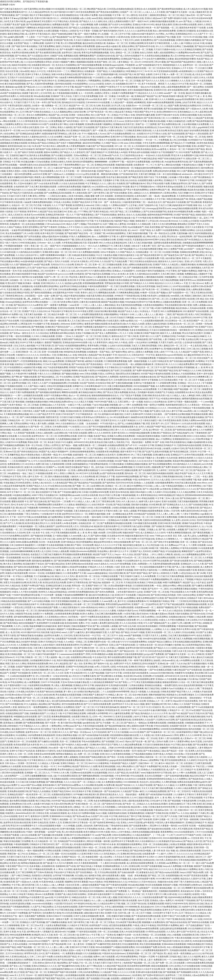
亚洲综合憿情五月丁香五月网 (182, 804)
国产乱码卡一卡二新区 (158, 589)
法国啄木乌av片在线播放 (172, 688)
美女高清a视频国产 (14, 233)
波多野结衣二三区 (174, 975)
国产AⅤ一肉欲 (47, 68)
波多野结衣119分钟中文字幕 (194, 318)
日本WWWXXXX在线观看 (98, 102)
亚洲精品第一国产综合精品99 (106, 791)
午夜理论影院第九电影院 (19, 106)
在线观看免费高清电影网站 (46, 286)
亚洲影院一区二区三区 (68, 159)
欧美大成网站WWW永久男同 (113, 227)
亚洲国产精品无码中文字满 (84, 202)
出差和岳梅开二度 (143, 196)
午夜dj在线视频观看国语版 (184, 218)
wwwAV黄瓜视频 (8, 268)
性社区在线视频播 (154, 885)
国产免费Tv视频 (58, 589)
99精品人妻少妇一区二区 (120, 695)
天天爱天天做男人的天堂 (170, 342)
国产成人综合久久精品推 (169, 246)
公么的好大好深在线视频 (119, 346)
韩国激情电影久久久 (172, 65)
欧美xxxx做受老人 (160, 149)
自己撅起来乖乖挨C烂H (194, 355)
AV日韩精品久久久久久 (156, 408)
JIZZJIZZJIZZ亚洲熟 (69, 489)
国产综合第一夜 (139, 741)
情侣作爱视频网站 (84, 542)
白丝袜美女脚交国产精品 (65, 957)
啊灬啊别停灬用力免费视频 (22, 720)
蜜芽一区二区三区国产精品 (115, 99)
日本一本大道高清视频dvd (169, 174)
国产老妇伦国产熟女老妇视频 (75, 118)
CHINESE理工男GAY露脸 (154, 62)
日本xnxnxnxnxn (22, 330)
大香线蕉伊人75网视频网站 (88, 81)
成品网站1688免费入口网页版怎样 (16, 324)
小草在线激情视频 (20, 389)
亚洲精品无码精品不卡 (165, 445)
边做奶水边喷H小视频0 (107, 688)
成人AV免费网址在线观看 (188, 660)
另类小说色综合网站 (186, 595)
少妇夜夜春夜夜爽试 (54, 408)
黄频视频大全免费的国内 (153, 922)
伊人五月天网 (22, 112)
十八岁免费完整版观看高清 (90, 314)
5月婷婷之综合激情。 (154, 414)
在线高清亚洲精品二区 (33, 271)
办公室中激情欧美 (140, 938)
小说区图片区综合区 (63, 904)
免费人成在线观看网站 (164, 53)
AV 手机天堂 (198, 766)
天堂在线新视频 (178, 289)
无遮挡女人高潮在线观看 (106, 941)
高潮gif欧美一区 (17, 224)
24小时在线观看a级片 (120, 417)
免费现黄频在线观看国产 (34, 810)
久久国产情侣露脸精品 (200, 177)
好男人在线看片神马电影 (39, 804)
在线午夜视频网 (77, 124)
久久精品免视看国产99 (47, 77)
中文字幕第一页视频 (89, 31)
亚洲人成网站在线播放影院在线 (137, 265)
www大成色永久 (101, 564)
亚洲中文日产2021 (171, 910)
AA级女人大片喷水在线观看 (24, 592)
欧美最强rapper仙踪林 (113, 65)
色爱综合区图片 (33, 520)
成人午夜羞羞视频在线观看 (65, 93)
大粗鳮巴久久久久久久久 (27, 355)
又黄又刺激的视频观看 (188, 501)
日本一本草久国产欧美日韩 (48, 102)
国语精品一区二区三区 (186, 358)
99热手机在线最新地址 (176, 442)
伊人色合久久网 (192, 688)
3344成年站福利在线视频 (154, 639)
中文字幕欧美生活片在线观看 (118, 367)
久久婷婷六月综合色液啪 (164, 492)
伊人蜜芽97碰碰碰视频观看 (129, 236)
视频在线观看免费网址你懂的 (59, 928)
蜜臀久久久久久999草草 (99, 433)
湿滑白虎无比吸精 (83, 240)
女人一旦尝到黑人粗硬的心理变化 (94, 93)
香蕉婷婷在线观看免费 (38, 664)
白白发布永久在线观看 (135, 779)
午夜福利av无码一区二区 (165, 810)
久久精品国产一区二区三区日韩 (86, 336)
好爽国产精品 (158, 551)
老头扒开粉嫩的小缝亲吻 (169, 645)
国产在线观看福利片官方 (150, 65)
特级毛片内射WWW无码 (176, 904)
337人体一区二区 (123, 146)
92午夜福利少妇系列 (106, 149)
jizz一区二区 (88, 165)
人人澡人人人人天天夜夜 (154, 12)
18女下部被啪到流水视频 (130, 941)
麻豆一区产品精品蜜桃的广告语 (195, 925)
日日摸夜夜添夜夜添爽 (143, 586)
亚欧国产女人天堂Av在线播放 (14, 944)
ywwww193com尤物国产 (38, 941)
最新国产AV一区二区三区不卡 (134, 707)
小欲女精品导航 (199, 726)
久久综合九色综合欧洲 (44, 695)
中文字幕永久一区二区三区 (91, 579)
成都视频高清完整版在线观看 (14, 143)
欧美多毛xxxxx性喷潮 (34, 215)
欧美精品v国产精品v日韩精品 (42, 143)
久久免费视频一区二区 (177, 508)
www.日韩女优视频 (132, 143)
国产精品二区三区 (156, 875)
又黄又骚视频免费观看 (101, 919)
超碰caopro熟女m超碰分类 (108, 46)
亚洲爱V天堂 (111, 913)
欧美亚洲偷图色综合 (69, 15)
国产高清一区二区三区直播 (35, 698)
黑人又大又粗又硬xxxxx (78, 321)
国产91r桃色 (21, 56)
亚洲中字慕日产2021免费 (173, 916)
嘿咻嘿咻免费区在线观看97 (50, 505)
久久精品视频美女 (117, 71)
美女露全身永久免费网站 (186, 869)
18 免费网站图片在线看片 (15, 221)
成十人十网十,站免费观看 (131, 405)
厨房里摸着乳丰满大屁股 (23, 218)
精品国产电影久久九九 (40, 480)
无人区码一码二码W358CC (102, 717)
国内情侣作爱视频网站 (83, 162)
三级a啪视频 (188, 46)
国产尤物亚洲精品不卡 (97, 152)
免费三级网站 (133, 199)
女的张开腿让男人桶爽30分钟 (125, 617)
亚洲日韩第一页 (201, 847)
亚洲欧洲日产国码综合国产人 (59, 327)
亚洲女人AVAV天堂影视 (131, 823)
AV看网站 (200, 361)
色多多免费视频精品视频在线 (107, 801)
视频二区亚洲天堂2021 (105, 420)
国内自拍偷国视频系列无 (45, 159)
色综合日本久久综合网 (137, 548)
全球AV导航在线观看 (194, 455)
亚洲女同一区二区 (83, 265)
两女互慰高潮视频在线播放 (149, 682)
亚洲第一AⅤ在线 (194, 919)
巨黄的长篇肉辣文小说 (128, 255)
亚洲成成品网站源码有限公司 (101, 851)
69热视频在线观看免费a (54, 130)
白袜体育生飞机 (119, 268)
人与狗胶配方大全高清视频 (68, 190)
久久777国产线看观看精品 (82, 215)
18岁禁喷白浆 (157, 162)
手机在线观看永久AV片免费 (183, 592)
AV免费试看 (109, 785)
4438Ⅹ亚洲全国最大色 (103, 620)
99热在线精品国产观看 (47, 607)
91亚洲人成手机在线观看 (95, 109)
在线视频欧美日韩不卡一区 (128, 84)
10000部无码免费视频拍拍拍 (81, 592)
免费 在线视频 (100, 24)
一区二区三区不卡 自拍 (112, 635)
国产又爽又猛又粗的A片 (11, 9)
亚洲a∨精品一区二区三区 (77, 380)
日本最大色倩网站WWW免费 (95, 492)
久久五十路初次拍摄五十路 (149, 420)
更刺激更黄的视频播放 (22, 258)
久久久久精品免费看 (186, 492)
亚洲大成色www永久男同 (167, 735)
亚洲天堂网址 (77, 324)
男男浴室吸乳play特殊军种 (118, 604)
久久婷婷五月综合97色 (197, 760)
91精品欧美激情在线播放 (84, 255)
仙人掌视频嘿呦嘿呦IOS (79, 838)
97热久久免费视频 (24, 576)
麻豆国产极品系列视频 (180, 146)
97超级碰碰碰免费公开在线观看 (64, 383)
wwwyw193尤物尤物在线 (162, 673)
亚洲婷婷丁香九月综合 (61, 96)
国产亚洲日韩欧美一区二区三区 (86, 804)
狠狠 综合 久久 (200, 205)
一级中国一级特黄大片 (61, 941)
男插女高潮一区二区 (37, 442)
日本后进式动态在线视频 (159, 651)
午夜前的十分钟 (127, 314)
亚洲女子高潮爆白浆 (85, 333)
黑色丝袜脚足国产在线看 (111, 598)
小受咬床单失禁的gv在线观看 (169, 187)
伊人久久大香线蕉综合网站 (168, 46)
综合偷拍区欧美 (120, 364)
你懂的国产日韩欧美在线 (157, 813)
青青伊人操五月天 (89, 293)
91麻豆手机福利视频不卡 (47, 654)
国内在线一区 (18, 670)
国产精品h (158, 953)
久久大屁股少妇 (147, 735)
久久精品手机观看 (144, 785)
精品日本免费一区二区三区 (64, 314)
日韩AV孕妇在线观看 (87, 639)
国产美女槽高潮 (194, 202)
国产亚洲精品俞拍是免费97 (28, 134)
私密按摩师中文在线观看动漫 (50, 623)
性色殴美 (121, 183)
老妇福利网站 (12, 710)
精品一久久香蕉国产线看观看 (21, 433)
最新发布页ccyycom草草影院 (169, 355)
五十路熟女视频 (60, 536)
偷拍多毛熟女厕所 (164, 24)
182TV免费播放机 (86, 289)
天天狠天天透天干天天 (24, 102)
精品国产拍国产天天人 (103, 554)
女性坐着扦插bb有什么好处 (130, 592)
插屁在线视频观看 (159, 966)
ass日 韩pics (125, 741)
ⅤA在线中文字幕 (146, 445)
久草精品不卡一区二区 (178, 710)
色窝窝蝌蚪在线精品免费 (85, 199)
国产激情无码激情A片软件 (111, 31)
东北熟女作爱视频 (106, 159)
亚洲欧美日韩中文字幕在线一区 (77, 823)
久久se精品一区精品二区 (75, 642)
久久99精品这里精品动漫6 (22, 99)
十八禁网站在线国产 (118, 205)
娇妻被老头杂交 (147, 872)
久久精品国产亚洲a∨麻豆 (132, 791)
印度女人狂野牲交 (106, 374)
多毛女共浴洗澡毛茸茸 (92, 751)
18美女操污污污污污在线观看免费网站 (129, 642)
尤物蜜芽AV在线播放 (184, 673)
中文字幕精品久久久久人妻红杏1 (100, 183)
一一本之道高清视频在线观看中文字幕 (153, 567)
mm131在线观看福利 (184, 832)
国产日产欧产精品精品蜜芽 (172, 604)
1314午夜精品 (122, 851)
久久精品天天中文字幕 (178, 84)
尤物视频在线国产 (38, 713)
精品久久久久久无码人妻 (66, 576)
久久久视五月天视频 (84, 402)
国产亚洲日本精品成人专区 (102, 212)
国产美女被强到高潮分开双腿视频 (178, 367)
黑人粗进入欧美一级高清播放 (177, 953)
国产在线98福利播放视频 (177, 776)
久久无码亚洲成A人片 (109, 854)
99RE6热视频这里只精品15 (171, 495)
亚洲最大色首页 (124, 240)
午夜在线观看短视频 (201, 408)
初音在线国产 (203, 358)
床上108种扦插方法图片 (83, 458)
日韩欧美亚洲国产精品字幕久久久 (176, 692)
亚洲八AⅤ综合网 (83, 430)
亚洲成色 (25, 554)
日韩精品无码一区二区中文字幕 (22, 420)
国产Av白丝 (197, 56)
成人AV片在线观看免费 (132, 349)
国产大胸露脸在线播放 (56, 922)
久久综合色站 (42, 333)
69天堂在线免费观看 (86, 12)
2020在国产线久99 (127, 74)
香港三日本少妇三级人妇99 (49, 539)
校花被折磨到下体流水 (33, 564)
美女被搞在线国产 (115, 277)
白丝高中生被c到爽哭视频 (110, 399)
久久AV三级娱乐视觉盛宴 (142, 798)
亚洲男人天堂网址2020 (72, 900)
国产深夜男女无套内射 (111, 910)
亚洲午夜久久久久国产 (150, 336)
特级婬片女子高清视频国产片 (164, 152)
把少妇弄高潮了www (136, 773)
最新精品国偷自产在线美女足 (111, 639)
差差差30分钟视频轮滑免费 (180, 212)
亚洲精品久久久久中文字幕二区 (130, 894)
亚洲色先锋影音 (86, 489)
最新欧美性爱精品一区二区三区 (165, 15)
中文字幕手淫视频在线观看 (88, 720)
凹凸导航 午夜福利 (42, 205)
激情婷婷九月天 (24, 268)
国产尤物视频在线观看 (137, 268)
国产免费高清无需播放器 (47, 218)
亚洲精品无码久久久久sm (183, 489)
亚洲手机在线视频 (8, 165)
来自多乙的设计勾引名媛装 (60, 442)
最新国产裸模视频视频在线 (116, 439)
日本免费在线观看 (125, 607)
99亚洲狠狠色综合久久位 (115, 882)
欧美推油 (134, 280)
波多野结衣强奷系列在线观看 (139, 648)
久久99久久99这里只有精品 (21, 894)
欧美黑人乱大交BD (42, 551)
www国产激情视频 (132, 635)
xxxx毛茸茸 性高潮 (187, 826)
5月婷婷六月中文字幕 (64, 87)
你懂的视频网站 (111, 314)
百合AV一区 (32, 975)
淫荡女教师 (93, 243)
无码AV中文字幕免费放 (86, 829)
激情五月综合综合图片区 (101, 118)
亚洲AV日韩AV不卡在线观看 (59, 916)
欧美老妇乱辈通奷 (159, 804)
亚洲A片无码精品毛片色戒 (50, 642)
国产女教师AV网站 (115, 698)
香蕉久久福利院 (65, 127)
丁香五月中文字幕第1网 (105, 969)
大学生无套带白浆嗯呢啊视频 (156, 143)
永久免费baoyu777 (173, 545)
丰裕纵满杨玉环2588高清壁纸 (17, 483)
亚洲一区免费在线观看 (44, 358)
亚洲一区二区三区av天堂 (32, 925)
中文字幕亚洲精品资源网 (74, 713)
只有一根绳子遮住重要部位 (140, 660)
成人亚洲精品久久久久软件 (153, 533)
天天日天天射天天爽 (68, 268)
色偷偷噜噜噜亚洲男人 (75, 180)
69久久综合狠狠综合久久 (147, 841)
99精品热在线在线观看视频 (14, 601)
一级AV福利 (95, 517)
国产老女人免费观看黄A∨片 (108, 333)
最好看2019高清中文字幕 (40, 221)
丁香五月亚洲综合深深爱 (201, 293)
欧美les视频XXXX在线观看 (52, 9)
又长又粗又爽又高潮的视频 (95, 258)
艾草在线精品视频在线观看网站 (187, 642)
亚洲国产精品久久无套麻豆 (47, 950)
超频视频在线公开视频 (116, 879)
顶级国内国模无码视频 (38, 779)
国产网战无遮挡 (136, 177)
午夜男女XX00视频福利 (99, 371)
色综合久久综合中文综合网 (147, 969)
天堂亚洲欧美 (13, 289)
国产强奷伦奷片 (115, 950)
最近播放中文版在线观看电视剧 (128, 654)
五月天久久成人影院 (160, 480)
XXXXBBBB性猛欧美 (51, 529)
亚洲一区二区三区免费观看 (195, 302)
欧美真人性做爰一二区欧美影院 (177, 766)
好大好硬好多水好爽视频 (11, 236)
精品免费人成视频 (20, 430)
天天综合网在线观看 (107, 872)
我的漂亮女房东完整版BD (128, 374)
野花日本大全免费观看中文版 (185, 155)
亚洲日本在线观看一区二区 (158, 632)
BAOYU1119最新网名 (99, 763)
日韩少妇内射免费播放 (89, 972)
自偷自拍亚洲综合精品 (60, 558)
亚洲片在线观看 (169, 501)
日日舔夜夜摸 (33, 458)
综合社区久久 (124, 355)
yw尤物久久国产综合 (25, 109)
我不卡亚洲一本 (52, 723)
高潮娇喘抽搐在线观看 (196, 604)
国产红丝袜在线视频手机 (155, 212)
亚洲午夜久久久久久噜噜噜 (161, 99)
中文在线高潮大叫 (78, 673)
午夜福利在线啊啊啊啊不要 (75, 595)
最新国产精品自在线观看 (92, 68)
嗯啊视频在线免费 (107, 293)
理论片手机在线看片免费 (158, 183)
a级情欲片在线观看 (94, 361)
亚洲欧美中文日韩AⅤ (146, 857)
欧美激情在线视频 (122, 754)
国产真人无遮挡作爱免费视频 (40, 84)
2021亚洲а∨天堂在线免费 (186, 754)
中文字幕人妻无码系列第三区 (25, 885)
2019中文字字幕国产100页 (189, 835)
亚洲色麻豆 (36, 788)
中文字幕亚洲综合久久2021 (40, 760)
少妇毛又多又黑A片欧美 (14, 21)
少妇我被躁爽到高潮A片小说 (42, 660)
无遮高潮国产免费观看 (35, 916)
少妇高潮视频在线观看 (74, 975)
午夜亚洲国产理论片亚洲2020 (35, 371)
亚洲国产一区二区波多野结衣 (145, 604)
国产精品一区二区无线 (195, 137)
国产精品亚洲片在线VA (175, 598)
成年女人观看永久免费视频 (140, 352)
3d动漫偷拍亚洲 (94, 180)
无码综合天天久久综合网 (62, 265)
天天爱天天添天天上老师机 (154, 635)
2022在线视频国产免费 (146, 947)
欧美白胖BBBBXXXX (167, 112)
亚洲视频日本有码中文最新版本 (128, 118)
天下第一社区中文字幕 (20, 517)
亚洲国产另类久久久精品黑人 (166, 265)
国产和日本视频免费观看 (100, 427)
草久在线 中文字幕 (109, 816)
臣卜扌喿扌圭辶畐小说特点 (167, 318)
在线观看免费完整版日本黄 (94, 798)
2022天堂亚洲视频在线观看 (64, 601)
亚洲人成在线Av (134, 389)
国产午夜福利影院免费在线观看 (146, 916)
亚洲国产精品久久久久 (37, 486)
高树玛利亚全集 (101, 826)
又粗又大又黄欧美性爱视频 (144, 346)
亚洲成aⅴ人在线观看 (144, 483)
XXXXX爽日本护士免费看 (168, 879)
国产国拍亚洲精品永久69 (120, 258)
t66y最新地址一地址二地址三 (21, 473)
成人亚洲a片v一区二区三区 (193, 738)
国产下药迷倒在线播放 (106, 215)
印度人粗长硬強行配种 (170, 258)
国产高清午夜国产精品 (137, 573)
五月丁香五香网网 (24, 872)
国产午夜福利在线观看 (117, 885)
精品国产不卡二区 (84, 770)
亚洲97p (137, 383)
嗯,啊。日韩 (105, 916)
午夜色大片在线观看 (107, 140)
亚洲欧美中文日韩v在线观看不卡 (79, 835)
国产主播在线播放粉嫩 (122, 383)
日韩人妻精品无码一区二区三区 (172, 346)
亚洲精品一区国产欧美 (65, 299)
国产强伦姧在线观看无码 (181, 561)
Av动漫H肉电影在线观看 (32, 261)
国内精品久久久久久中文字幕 (91, 938)
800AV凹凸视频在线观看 (126, 470)
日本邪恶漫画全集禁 (172, 420)
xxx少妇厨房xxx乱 (100, 187)
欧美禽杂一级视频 (31, 283)
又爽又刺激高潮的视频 (137, 233)
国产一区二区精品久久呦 (89, 782)
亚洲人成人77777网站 (78, 212)
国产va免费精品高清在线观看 (58, 193)
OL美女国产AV (38, 146)
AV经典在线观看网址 (116, 233)
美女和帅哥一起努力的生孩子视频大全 (137, 458)
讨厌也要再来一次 (62, 470)
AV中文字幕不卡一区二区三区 (21, 492)
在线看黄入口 (18, 40)
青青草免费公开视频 (97, 346)
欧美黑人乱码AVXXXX (10, 277)
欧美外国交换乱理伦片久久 (38, 523)
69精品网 (45, 458)
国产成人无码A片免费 (158, 741)
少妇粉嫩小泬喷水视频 (178, 177)
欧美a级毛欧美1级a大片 (119, 324)
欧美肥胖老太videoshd (83, 205)
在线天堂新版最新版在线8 (69, 751)
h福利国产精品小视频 (124, 221)
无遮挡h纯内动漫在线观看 (189, 445)
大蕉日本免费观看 (102, 508)
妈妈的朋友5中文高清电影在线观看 (112, 685)
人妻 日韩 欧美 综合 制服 (163, 851)
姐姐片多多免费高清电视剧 (196, 130)
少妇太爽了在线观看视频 (84, 558)
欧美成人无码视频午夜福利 (141, 392)
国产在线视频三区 (110, 741)
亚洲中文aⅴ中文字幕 (90, 935)
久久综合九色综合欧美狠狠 (72, 183)
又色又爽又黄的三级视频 (172, 274)
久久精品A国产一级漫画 (122, 102)
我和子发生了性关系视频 (155, 177)
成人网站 (37, 620)
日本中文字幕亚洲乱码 (22, 688)
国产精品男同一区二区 (22, 938)
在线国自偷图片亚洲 (187, 570)
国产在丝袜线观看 (176, 134)
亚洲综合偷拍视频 (188, 115)
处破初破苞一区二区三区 (84, 455)
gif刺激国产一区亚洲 (149, 888)
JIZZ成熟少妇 (81, 875)
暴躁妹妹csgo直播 (14, 87)
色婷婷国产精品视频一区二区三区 (139, 963)
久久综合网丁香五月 (93, 339)
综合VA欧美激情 (140, 695)
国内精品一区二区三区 (153, 816)
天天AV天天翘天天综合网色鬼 (57, 364)
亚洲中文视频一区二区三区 (166, 819)
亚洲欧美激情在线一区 (123, 168)
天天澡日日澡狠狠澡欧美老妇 (163, 330)
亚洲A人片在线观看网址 (97, 760)
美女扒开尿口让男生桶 (109, 495)
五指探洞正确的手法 (19, 155)
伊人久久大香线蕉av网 (14, 701)
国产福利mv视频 (98, 536)
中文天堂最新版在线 (104, 221)
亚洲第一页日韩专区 (27, 763)
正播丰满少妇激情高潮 (90, 302)
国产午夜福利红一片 (55, 953)
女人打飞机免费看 (38, 280)
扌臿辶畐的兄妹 (96, 467)
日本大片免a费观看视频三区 (168, 907)
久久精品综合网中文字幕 (109, 904)
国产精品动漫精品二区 (48, 377)
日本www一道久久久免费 (49, 243)
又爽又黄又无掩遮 (122, 246)
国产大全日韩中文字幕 (26, 879)
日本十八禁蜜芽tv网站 (179, 741)
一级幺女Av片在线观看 (149, 87)
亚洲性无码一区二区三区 (43, 673)
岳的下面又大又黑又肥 (14, 74)
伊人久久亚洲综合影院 (147, 620)
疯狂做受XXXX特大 (9, 651)
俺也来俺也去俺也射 (132, 545)
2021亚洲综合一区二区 (175, 321)
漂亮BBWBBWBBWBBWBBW (199, 495)
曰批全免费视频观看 (160, 77)
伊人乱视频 (103, 34)
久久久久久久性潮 (126, 972)
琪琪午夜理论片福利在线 (145, 570)
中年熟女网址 (22, 59)
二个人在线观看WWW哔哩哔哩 (115, 692)
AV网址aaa (68, 726)
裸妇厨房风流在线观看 (96, 975)
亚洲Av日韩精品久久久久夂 (44, 966)
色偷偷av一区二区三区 (117, 43)
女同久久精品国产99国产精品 (152, 427)
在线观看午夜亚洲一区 (180, 726)
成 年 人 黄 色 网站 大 (165, 798)
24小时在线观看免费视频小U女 (111, 389)
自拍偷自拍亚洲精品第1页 (93, 698)
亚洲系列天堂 (160, 90)
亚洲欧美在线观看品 (187, 517)
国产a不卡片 (131, 445)
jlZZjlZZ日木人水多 (181, 268)
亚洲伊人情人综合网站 (148, 978)
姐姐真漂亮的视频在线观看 (68, 847)
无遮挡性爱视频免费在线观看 (166, 564)
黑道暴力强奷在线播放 (178, 614)
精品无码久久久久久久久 (63, 430)
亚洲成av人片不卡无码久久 (71, 227)
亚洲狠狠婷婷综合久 (182, 439)
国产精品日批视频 (122, 505)
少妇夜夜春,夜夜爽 (120, 869)
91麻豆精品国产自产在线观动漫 (187, 670)
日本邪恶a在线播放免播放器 (120, 9)
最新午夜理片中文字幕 (131, 452)
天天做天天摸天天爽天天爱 (36, 679)
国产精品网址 (198, 255)
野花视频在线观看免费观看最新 (77, 554)
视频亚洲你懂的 (188, 265)
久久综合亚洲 (24, 436)
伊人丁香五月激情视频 (141, 455)
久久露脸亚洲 (99, 277)
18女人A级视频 (174, 935)
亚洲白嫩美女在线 (161, 455)
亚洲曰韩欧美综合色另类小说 (155, 395)
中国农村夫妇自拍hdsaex (114, 953)
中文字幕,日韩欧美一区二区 (29, 657)
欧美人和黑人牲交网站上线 (20, 159)
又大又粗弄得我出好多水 (131, 155)
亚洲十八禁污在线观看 (169, 738)
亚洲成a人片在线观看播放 (183, 374)
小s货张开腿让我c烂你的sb (136, 614)
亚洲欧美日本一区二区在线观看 (22, 741)
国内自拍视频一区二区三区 (201, 729)
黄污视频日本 (52, 489)
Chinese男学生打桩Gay (63, 508)
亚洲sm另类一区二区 (15, 511)
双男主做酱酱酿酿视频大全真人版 (41, 776)
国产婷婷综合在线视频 (198, 922)
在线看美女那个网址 (59, 124)
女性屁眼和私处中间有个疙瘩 (66, 293)
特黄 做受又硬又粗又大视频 (162, 717)
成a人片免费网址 (163, 439)
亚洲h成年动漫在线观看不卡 (101, 894)
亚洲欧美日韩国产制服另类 (147, 333)
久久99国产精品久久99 (112, 143)
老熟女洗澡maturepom (63, 221)
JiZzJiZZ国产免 (47, 639)
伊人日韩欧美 (198, 654)
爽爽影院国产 (188, 551)
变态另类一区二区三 (43, 168)
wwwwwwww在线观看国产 (73, 654)
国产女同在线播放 (32, 236)
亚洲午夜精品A (68, 542)
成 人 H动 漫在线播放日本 (161, 938)
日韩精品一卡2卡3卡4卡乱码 (17, 910)
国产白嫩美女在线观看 (48, 741)
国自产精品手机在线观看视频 (51, 879)
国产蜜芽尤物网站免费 (94, 629)
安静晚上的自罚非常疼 (185, 102)
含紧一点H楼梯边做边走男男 (119, 514)
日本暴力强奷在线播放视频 (114, 517)
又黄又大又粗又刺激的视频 (140, 243)
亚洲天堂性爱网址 (31, 227)
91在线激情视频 (99, 773)
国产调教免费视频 (54, 782)
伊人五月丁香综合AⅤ (171, 423)
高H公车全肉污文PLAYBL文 (24, 505)
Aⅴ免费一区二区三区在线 (179, 74)
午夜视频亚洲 (148, 383)
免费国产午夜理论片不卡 (110, 87)
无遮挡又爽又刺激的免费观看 (51, 667)
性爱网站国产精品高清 (94, 879)
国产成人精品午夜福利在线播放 (70, 296)
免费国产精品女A (68, 420)
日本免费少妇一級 (125, 96)
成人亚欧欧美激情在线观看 (188, 851)
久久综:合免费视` (55, 137)
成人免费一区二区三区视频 (86, 754)
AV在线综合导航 (103, 383)
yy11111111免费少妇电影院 (71, 274)
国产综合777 (190, 96)
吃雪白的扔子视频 (14, 283)
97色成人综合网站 (62, 202)
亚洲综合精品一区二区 (76, 9)
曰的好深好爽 (79, 112)
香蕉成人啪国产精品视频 (200, 199)
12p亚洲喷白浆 (60, 433)
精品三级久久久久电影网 (189, 957)
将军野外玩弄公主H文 (34, 953)
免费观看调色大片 (16, 464)
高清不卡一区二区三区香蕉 (79, 589)
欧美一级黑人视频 (169, 969)
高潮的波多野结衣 (179, 183)
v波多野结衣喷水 (203, 551)
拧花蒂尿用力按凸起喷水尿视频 (136, 526)
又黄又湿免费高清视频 (125, 286)
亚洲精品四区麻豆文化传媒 (58, 586)
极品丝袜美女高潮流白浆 (94, 43)
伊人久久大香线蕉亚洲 (40, 430)
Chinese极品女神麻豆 (196, 336)
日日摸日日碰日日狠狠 (70, 417)
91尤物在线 (98, 37)
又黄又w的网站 (147, 617)
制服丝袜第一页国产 (96, 539)
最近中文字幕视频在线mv (142, 187)
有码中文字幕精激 (150, 380)
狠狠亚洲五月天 (25, 208)
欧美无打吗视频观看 (94, 367)
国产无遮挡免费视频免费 (201, 162)
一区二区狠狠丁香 (97, 233)
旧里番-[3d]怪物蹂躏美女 (77, 464)
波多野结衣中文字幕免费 (122, 841)
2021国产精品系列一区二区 (59, 651)
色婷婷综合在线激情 (129, 377)
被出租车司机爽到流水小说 (101, 595)
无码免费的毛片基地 (52, 913)
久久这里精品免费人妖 (106, 289)
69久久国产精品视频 (123, 249)
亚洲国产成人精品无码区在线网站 (71, 894)
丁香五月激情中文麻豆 (129, 576)
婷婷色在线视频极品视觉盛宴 (146, 832)
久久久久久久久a (185, 854)
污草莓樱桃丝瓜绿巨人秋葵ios (47, 857)
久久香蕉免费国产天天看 (74, 573)
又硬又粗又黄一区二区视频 (140, 49)
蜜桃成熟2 (182, 224)
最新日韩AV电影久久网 (141, 492)
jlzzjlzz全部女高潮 (186, 648)
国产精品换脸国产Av (62, 37)
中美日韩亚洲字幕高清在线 (100, 49)
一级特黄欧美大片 (186, 330)
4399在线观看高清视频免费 (82, 779)
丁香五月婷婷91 (32, 514)
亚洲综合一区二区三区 (26, 579)
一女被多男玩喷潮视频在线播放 (24, 230)
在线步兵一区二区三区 (22, 205)
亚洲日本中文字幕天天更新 (82, 947)
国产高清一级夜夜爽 (189, 819)
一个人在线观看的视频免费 (151, 321)
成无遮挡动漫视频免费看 (120, 925)
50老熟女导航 (90, 960)
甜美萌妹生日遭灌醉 (13, 723)
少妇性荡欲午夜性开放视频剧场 (150, 271)
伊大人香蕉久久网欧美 (64, 473)
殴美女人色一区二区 (48, 738)
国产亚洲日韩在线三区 (154, 118)
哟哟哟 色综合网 (79, 371)
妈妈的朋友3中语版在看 (115, 18)
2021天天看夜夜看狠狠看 (86, 863)
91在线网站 (21, 735)
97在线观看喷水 (15, 367)
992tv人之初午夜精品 (121, 832)
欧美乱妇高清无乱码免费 (140, 171)
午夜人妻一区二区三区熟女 (102, 922)
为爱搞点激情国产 (47, 526)
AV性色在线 (122, 667)
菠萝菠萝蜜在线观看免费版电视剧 (69, 760)
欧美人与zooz (100, 134)
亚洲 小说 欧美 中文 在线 (38, 533)
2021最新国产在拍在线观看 (196, 311)
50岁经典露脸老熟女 (204, 233)
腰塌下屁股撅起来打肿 (156, 704)
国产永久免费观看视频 (39, 589)
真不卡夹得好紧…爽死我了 (154, 84)
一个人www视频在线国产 (179, 960)
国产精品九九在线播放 (79, 28)
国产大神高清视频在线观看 (32, 417)
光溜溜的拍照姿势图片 (62, 794)
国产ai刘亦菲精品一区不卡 (75, 121)
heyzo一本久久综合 (124, 554)
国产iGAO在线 (78, 364)
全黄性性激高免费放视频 (69, 187)
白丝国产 (95, 816)
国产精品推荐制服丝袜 (203, 121)
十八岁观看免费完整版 (166, 383)
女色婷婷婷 (19, 187)
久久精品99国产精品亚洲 (114, 966)
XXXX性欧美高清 (8, 851)
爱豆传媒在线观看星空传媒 (24, 274)
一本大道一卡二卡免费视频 (156, 140)
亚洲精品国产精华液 (74, 361)
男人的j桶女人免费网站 (31, 289)
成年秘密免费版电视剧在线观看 (29, 617)
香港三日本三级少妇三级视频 (194, 349)
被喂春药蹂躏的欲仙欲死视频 (196, 399)
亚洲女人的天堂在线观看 (104, 770)
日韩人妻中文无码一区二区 (34, 476)
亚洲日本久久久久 (60, 732)
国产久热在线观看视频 (164, 40)
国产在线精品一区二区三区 (140, 517)
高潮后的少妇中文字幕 (62, 149)
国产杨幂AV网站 (119, 352)
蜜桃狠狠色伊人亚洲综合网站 (163, 193)
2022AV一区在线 (36, 573)
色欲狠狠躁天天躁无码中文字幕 (150, 508)
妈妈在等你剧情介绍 (21, 65)
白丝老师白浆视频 (105, 461)
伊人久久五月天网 (202, 473)
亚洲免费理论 (147, 40)
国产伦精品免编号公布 (183, 433)
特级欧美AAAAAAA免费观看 (83, 551)
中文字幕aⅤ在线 (127, 115)
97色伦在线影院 (161, 726)
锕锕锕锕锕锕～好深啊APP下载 (109, 162)
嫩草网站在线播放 (184, 847)
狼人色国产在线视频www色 (117, 68)
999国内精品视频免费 (139, 433)
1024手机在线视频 (181, 286)
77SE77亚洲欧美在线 (175, 919)
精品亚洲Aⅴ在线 (139, 807)
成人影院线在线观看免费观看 (140, 863)
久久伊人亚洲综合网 (130, 866)
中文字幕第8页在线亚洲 (11, 202)
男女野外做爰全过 (66, 770)
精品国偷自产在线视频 (60, 371)
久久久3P (164, 146)
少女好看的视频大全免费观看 (195, 124)
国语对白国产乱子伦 (19, 480)
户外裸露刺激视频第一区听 (16, 246)
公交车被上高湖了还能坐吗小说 (143, 205)
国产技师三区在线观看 (84, 127)
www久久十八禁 (71, 389)
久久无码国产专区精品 (190, 704)
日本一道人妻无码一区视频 (80, 944)
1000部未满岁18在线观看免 (136, 673)
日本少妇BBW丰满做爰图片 (22, 545)
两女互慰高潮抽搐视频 (150, 944)
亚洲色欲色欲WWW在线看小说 (77, 342)
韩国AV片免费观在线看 (96, 679)
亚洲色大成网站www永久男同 (29, 838)
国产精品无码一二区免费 (59, 501)
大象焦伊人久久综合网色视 (82, 476)
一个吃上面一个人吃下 (165, 835)
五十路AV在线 (182, 807)
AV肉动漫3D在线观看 (202, 941)
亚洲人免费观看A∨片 (142, 564)
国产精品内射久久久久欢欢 (20, 190)
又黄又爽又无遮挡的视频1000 (47, 648)
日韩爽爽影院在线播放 (22, 140)
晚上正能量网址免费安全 (11, 124)
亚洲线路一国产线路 (177, 757)
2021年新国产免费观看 (189, 152)
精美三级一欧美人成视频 (125, 511)
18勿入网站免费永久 (126, 766)
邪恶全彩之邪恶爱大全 (25, 607)
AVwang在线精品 (13, 302)
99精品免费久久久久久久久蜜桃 (101, 611)
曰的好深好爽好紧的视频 (105, 311)
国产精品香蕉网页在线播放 (149, 910)
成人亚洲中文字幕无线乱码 (38, 34)
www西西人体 (177, 296)
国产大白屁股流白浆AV (38, 56)
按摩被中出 (78, 386)
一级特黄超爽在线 (97, 121)
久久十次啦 (128, 333)
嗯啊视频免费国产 (88, 56)
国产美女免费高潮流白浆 (169, 124)
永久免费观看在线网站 (112, 782)
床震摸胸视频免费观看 (93, 283)
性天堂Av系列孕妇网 (61, 804)
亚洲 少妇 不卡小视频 (82, 134)
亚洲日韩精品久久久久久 (99, 218)
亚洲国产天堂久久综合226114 (36, 311)
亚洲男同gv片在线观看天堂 (31, 897)
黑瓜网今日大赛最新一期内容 (163, 826)
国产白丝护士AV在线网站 (120, 24)
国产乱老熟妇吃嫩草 (21, 570)
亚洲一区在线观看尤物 (52, 352)
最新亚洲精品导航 (16, 34)
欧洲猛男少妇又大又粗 (42, 935)
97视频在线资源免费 (43, 869)
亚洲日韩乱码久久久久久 (52, 283)
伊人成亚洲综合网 (204, 112)
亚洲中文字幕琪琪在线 (77, 582)
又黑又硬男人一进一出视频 (130, 402)
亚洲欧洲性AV (123, 455)
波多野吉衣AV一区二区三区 (38, 732)
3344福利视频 (107, 776)
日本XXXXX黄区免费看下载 (184, 480)
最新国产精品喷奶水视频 (112, 302)
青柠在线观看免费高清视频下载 (122, 657)
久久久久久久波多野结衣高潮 (138, 31)
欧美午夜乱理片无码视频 (52, 233)
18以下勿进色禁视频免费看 (55, 367)
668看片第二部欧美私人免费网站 (164, 548)
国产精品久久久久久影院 (165, 648)
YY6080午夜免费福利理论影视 (26, 595)
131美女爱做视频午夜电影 (119, 586)
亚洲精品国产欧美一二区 (164, 327)
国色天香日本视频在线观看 (50, 710)
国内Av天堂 (50, 963)
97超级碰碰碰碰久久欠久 (73, 246)
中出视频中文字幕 (41, 324)
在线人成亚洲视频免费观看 (173, 87)
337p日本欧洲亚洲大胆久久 (109, 40)
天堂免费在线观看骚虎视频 (138, 629)
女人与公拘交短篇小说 (153, 545)
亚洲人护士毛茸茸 (193, 261)
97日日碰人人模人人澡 (154, 486)
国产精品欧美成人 (197, 779)
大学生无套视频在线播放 (129, 289)
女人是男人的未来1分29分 (184, 520)
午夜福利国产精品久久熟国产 (123, 763)
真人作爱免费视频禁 (76, 146)
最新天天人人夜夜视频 (170, 333)
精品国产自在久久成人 (128, 311)
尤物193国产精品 (8, 947)
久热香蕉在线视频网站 (153, 305)
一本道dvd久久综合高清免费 (157, 155)
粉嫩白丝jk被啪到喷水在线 (199, 442)
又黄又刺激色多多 (82, 511)
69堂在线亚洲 (26, 96)
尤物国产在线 (56, 56)
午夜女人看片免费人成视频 (42, 423)
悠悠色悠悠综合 (89, 59)
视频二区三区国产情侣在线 (134, 904)
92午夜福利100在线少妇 (85, 904)
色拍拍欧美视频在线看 (116, 660)
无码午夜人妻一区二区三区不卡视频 (135, 913)
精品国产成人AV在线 (58, 115)
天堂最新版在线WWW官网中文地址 (149, 240)
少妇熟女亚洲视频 (177, 844)
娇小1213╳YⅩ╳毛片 (46, 109)
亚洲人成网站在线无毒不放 (60, 349)
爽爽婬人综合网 (138, 701)
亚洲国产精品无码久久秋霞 (76, 517)
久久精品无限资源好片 (69, 607)
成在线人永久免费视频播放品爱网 (189, 554)
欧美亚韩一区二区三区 (40, 794)
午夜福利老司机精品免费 (94, 177)
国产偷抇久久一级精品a (135, 723)
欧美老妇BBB (71, 623)
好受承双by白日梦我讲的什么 (95, 417)
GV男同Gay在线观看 (155, 932)
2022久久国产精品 (117, 773)
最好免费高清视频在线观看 (22, 801)
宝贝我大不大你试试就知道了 (21, 77)
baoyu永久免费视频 (172, 866)
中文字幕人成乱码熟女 (74, 748)
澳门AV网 (201, 573)
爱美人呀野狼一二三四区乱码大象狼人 (50, 196)
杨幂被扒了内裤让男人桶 (202, 813)
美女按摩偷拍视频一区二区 (77, 448)
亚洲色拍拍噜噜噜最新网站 (82, 452)
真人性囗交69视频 (178, 140)
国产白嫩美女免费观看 (202, 586)
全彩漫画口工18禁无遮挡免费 (198, 763)
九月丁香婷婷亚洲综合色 (12, 296)
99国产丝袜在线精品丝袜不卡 (171, 159)
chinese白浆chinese (168, 221)
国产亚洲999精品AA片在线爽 (32, 548)
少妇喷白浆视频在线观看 (123, 508)
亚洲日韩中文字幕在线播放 (123, 137)
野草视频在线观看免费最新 (150, 511)
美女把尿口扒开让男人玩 (113, 106)
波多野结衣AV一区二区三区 (44, 436)
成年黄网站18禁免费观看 (83, 46)
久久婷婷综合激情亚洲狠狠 (142, 439)
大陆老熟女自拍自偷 (84, 928)
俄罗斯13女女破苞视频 (32, 277)
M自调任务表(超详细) (85, 548)
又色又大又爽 (165, 205)
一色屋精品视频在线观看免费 (137, 77)
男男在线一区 (78, 586)
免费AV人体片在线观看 (104, 957)
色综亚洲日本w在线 (133, 676)
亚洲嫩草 (74, 318)
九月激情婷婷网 (79, 249)
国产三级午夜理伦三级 (98, 193)
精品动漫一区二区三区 (27, 611)
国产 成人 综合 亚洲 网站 (81, 664)
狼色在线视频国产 (27, 623)
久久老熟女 (69, 505)
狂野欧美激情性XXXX (39, 919)
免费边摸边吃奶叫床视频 (164, 171)
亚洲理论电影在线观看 (85, 461)
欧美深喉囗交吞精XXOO (150, 838)
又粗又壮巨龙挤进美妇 (133, 127)
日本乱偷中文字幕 (158, 801)
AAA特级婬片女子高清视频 (200, 140)
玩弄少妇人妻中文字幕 (172, 411)
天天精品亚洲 (130, 582)
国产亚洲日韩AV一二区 (89, 74)
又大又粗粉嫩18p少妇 (44, 576)
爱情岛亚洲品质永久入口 (111, 794)
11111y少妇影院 (96, 84)
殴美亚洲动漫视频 (107, 766)
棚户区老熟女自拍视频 (85, 688)
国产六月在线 (171, 816)
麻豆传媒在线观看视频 (15, 84)
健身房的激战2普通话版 (84, 869)
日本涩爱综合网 (114, 533)
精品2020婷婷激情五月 (48, 420)
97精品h (198, 579)
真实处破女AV (187, 891)
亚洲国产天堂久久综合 (198, 224)
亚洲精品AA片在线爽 (118, 520)
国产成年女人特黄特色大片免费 (163, 573)
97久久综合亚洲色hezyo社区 (47, 461)
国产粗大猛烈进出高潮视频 (97, 274)
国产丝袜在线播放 (118, 193)
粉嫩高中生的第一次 (126, 935)
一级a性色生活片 (154, 202)
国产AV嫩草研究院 (102, 944)
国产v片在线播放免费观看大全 (121, 134)
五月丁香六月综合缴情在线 (18, 327)
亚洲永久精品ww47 (154, 18)
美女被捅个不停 (110, 355)
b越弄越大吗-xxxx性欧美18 (89, 99)
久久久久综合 (70, 782)
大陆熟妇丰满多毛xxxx (127, 611)
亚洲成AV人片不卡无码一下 (184, 68)
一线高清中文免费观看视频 (137, 162)
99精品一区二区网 (84, 801)
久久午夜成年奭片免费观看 (24, 374)
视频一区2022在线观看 (65, 854)
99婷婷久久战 (120, 49)
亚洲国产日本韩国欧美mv (105, 589)
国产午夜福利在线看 (126, 645)
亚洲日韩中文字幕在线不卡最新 (132, 589)
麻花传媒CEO (62, 318)
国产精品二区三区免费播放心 (129, 212)
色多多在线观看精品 (139, 330)
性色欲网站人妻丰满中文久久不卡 (113, 551)
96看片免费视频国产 (172, 582)
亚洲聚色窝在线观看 (157, 723)
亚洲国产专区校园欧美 (20, 673)
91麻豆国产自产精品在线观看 (100, 146)
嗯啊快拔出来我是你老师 (39, 28)
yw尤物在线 (165, 489)
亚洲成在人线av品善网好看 (195, 975)
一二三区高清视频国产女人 (20, 461)
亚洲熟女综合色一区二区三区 (181, 324)
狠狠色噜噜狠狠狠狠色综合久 (105, 395)
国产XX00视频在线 (14, 704)
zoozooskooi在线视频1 (42, 904)
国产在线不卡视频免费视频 (69, 143)
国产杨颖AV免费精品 (187, 271)
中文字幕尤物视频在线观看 (64, 533)
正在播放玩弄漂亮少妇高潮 (182, 299)
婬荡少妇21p (205, 252)
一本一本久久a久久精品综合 (169, 611)
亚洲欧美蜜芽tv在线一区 (99, 642)
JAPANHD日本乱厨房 (84, 442)
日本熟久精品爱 (130, 579)
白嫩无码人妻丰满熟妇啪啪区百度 (91, 632)
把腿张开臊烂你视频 (121, 916)
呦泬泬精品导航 (152, 688)
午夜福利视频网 (21, 844)
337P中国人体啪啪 (200, 623)
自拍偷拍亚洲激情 (58, 813)
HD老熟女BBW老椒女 (171, 399)
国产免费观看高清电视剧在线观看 (116, 523)
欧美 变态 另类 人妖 (177, 536)
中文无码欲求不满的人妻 (69, 798)
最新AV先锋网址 (51, 152)
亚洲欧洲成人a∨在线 (67, 355)
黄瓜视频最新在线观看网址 (129, 844)
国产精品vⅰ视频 (69, 445)
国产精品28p (95, 582)
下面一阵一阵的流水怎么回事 (162, 233)
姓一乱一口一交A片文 (72, 498)
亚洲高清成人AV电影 (118, 152)
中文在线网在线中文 (132, 561)
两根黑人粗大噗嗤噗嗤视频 (47, 177)
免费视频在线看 (71, 56)
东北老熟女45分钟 (116, 536)
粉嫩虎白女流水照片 (106, 455)
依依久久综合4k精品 (196, 436)
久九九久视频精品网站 (62, 112)
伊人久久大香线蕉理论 (50, 745)
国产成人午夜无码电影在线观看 (89, 726)
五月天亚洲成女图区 (168, 380)
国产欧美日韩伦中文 (47, 81)
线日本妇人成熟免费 (56, 146)
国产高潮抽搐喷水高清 (187, 972)
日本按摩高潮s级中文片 (95, 386)
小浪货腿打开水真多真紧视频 (50, 545)
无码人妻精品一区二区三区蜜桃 (124, 53)
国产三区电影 (22, 15)
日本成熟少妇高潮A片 (26, 692)
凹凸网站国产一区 (88, 645)
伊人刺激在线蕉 (80, 193)
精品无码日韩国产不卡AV (202, 776)
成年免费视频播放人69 (66, 604)
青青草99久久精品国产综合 (40, 212)
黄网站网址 (57, 726)
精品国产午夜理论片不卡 (86, 87)
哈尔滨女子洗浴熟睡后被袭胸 (158, 461)
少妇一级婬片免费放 (115, 629)
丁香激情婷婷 (200, 433)
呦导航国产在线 (43, 149)
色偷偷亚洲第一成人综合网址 (99, 857)
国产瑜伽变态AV (172, 255)
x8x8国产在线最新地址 (11, 93)
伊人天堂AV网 (42, 676)
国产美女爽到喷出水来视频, (110, 676)
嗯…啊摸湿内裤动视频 (107, 174)
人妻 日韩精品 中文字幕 (174, 339)
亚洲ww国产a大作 (110, 155)
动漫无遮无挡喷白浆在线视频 (100, 296)
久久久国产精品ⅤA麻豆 (34, 386)
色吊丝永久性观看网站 (66, 65)
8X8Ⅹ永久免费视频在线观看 (86, 252)
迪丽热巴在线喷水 (126, 969)
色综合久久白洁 (136, 461)
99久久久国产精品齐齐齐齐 (42, 414)
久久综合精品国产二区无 (136, 430)
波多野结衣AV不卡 (151, 847)
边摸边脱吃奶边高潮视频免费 (173, 928)
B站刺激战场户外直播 (119, 187)
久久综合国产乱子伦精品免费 (113, 261)
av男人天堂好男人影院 (14, 520)
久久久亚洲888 (103, 869)
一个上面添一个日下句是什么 (38, 37)
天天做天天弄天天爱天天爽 (19, 196)
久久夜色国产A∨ (97, 660)
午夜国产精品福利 (82, 349)
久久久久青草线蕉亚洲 (27, 121)
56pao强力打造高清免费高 (185, 701)
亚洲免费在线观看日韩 (18, 791)
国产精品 (135, 713)
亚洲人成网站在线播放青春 (119, 847)
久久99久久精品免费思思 (185, 788)
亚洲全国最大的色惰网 (101, 208)
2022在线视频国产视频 (144, 386)
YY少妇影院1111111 (78, 427)
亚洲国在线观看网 (192, 611)
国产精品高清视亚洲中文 (151, 255)
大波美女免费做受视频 (56, 925)
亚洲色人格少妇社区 (42, 483)
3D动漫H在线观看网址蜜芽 (142, 679)
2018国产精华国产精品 (184, 215)
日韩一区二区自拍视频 (108, 932)
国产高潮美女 (117, 779)
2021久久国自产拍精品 (11, 227)
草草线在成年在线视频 (139, 152)
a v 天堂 (184, 283)
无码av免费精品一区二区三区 (87, 155)
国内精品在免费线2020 (190, 106)
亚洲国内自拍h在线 (106, 56)
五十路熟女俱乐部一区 (147, 645)
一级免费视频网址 (40, 707)
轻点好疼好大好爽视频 (147, 342)
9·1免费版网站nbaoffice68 (187, 53)
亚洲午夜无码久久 (120, 433)
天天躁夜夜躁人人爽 (138, 99)
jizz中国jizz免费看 (14, 698)
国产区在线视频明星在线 (126, 838)
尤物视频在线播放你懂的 (119, 109)
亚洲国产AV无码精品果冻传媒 (80, 667)
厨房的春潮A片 (49, 785)
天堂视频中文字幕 (111, 180)
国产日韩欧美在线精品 (40, 112)
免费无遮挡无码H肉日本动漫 (148, 448)
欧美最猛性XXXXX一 (97, 520)
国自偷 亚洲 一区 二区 (118, 679)
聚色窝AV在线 (25, 648)
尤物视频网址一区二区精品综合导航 (181, 277)
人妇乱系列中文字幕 (13, 679)
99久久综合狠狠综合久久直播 (70, 423)
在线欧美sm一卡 (133, 106)
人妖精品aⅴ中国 (134, 639)
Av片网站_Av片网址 (165, 34)
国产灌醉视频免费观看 (89, 776)
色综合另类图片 (204, 635)
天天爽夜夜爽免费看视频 (115, 361)
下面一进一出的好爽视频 (81, 24)
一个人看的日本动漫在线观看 (112, 863)
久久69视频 (69, 826)
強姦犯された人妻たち (94, 900)
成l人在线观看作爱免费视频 (116, 330)
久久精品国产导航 (108, 972)
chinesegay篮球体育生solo (158, 208)
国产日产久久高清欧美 (14, 523)
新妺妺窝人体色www (60, 324)
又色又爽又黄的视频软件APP (182, 635)
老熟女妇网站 (128, 46)
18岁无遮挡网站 (31, 9)
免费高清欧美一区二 (88, 445)
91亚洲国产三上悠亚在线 (34, 629)
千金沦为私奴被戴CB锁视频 (105, 405)
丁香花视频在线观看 (59, 779)
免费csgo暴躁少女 (129, 321)
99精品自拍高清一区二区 (84, 897)
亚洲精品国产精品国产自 (146, 96)
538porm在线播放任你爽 (104, 240)
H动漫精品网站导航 (12, 240)
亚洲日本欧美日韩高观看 (169, 523)
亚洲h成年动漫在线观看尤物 (149, 972)
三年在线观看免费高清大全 (46, 49)
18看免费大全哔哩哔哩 (97, 713)
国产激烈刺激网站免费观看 (66, 561)
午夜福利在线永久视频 (192, 165)
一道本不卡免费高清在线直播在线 (95, 617)
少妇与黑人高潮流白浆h (166, 860)
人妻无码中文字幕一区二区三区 (150, 919)
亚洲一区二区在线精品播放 (155, 844)
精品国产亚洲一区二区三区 (77, 137)
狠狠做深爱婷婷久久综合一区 (176, 682)
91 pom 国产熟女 (184, 21)
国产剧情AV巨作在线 (145, 46)
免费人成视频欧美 (31, 339)
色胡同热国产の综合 (99, 925)
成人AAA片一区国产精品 (139, 230)
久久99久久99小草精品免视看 (140, 498)
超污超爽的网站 (55, 517)
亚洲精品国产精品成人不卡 (133, 59)
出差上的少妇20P (79, 271)
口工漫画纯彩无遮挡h (169, 667)
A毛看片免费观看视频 (164, 308)
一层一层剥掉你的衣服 (85, 171)
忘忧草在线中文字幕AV (102, 511)
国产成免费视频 (7, 255)
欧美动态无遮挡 (175, 130)
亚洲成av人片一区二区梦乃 (159, 701)
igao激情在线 (89, 723)
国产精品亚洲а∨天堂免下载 (32, 651)
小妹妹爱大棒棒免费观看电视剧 (38, 202)
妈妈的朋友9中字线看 (182, 205)
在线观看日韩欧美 (80, 717)
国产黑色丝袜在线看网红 (108, 12)
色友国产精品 (203, 59)
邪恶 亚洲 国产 (153, 423)
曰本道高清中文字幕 (200, 947)
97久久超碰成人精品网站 (36, 704)
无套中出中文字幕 (113, 673)
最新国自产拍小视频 (166, 37)
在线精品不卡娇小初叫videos (200, 598)
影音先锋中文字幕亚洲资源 (157, 43)
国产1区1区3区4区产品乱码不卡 (97, 168)
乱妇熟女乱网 (192, 339)
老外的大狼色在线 (18, 760)
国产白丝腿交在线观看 (62, 155)
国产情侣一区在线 (115, 757)
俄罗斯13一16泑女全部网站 (78, 729)
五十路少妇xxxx (196, 283)
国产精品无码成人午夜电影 (89, 866)
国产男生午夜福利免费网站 (136, 190)
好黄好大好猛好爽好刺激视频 (33, 349)
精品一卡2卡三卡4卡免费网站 (58, 766)
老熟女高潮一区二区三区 (197, 159)
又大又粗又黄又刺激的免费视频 (30, 782)
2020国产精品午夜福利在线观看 (155, 374)
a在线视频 (38, 193)
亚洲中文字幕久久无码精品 (38, 74)
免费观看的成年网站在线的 (62, 333)
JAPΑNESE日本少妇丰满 (176, 676)
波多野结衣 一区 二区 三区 (20, 869)
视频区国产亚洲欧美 (113, 751)
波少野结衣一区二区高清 (160, 430)
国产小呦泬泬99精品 (21, 875)
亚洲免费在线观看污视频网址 (99, 124)
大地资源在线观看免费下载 (155, 897)
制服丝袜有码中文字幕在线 (159, 773)
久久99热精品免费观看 (156, 791)
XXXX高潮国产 (168, 847)
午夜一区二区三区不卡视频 (191, 380)
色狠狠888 (60, 866)
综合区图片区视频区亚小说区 (185, 77)
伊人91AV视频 (65, 455)
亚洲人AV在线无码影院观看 (132, 932)
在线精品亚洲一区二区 (89, 523)
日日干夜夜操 (20, 212)
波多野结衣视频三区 (21, 383)
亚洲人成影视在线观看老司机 (135, 801)
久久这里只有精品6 (126, 420)
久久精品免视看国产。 (143, 835)
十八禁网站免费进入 (167, 570)
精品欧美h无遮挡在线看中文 (107, 526)
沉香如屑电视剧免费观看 (43, 847)
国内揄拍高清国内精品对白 (146, 748)
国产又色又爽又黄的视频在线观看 (41, 187)
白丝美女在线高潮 (89, 495)
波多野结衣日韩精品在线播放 (73, 286)
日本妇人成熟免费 (44, 433)
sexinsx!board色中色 (144, 318)
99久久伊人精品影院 (59, 664)
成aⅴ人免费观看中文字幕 (103, 236)
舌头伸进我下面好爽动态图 (128, 922)
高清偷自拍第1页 (74, 411)
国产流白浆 (185, 255)
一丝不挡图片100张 (84, 508)
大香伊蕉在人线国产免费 (33, 411)
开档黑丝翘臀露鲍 (147, 611)
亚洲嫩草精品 (14, 455)
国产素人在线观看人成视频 (171, 529)
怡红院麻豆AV (60, 212)
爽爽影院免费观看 (106, 960)
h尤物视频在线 (94, 953)
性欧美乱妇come (82, 919)
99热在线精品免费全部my (61, 402)
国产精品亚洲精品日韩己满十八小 (108, 430)
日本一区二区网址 (48, 127)
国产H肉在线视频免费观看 (89, 65)
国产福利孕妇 (109, 483)
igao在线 (49, 897)
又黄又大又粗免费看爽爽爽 (131, 688)
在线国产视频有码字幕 (26, 667)
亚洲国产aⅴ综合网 (55, 467)
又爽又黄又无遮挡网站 (179, 657)
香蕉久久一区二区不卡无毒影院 (196, 258)
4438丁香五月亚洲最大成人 (38, 701)
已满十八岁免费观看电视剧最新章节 (152, 950)
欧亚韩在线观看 (15, 829)
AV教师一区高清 (148, 293)
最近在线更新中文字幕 (46, 492)
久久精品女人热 (203, 913)
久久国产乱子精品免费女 (42, 907)
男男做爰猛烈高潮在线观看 (60, 199)
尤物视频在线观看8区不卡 (197, 723)
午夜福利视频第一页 (28, 526)
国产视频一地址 (7, 579)
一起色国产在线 (53, 832)
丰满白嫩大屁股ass (158, 614)
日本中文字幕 (159, 74)
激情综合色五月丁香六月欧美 (125, 336)
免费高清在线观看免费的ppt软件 (192, 782)
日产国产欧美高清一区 (97, 112)
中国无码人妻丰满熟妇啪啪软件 (170, 823)
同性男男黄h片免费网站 (168, 925)
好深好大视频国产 (61, 62)
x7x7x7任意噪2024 (203, 196)
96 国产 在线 (158, 442)
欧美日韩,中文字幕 (76, 280)
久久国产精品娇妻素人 (135, 277)
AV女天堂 (21, 932)
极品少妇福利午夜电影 (27, 642)
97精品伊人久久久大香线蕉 (100, 567)
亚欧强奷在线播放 (139, 505)
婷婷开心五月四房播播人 (106, 807)
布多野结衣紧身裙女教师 (23, 53)
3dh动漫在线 (124, 807)
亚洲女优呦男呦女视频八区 (69, 735)
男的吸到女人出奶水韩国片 (43, 645)
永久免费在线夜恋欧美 (166, 386)
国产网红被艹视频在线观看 (24, 377)
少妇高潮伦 (136, 975)
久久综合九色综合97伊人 (27, 255)
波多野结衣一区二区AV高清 (195, 65)
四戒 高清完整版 (152, 227)
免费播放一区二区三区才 (56, 106)
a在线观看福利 (185, 71)
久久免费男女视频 (184, 785)
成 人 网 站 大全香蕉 (63, 869)
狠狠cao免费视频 (124, 480)
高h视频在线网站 (63, 399)
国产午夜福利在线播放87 (194, 246)
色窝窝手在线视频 (125, 570)
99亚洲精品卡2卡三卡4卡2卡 (139, 71)
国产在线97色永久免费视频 (45, 268)
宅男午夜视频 (129, 910)
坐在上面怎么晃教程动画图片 (117, 21)
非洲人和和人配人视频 (107, 897)
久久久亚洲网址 (87, 480)
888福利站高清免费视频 (75, 352)
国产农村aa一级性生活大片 (22, 333)
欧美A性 (162, 947)
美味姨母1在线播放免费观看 (111, 445)
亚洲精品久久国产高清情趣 (32, 922)
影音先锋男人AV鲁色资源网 (64, 523)
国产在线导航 (155, 339)
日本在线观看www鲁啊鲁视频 (118, 467)
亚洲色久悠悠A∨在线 (16, 171)
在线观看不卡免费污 (95, 408)
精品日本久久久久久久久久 (161, 869)
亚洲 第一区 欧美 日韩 (114, 339)
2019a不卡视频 (137, 632)
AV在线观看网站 (80, 84)
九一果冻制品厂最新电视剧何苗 (143, 891)
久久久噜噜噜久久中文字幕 (178, 118)
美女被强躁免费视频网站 (108, 59)
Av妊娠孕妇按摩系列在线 (176, 162)
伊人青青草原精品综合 (147, 495)
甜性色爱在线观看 (26, 498)
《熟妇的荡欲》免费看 (141, 442)
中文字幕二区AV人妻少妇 (167, 498)
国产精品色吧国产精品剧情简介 (181, 62)
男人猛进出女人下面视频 (182, 579)
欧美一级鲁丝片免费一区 (61, 919)
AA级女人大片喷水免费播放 (172, 620)
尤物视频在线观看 (175, 723)
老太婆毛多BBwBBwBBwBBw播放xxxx (70, 701)
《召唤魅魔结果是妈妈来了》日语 (21, 963)
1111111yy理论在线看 (86, 174)
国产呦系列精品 (11, 623)
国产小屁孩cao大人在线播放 (61, 174)
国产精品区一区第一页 (177, 751)
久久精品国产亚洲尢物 (202, 118)
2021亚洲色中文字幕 (81, 791)
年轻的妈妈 (97, 561)
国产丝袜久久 (195, 183)
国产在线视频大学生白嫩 (98, 978)
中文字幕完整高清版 (64, 910)
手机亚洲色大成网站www (58, 140)
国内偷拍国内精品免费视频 (51, 611)
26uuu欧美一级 (55, 748)
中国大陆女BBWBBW (10, 554)
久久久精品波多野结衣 (39, 12)
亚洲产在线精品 (55, 389)
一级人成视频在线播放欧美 (141, 364)
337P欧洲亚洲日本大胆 (116, 529)
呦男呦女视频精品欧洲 (31, 863)
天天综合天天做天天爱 (125, 857)
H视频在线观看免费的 (124, 947)
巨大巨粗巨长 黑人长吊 (160, 707)
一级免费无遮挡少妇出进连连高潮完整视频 (38, 165)
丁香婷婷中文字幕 (186, 180)
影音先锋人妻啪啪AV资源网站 (111, 199)
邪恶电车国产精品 (202, 829)
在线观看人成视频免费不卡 (123, 978)
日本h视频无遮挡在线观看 (145, 523)
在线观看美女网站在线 (81, 657)
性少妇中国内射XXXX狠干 (63, 12)
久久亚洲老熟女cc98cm (55, 617)
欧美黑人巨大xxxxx (115, 121)
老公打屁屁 (19, 972)
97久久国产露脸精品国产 (155, 623)
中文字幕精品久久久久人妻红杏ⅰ (35, 726)
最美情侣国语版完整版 (20, 819)
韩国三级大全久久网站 (16, 664)
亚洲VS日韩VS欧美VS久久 (143, 37)
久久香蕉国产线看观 (9, 835)
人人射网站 (156, 629)
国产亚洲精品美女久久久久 (175, 505)
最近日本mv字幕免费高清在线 (61, 548)
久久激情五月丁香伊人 (128, 729)
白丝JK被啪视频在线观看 (29, 978)
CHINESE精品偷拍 (27, 243)
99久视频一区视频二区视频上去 (143, 529)
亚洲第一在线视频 (8, 498)
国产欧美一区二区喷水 (41, 427)
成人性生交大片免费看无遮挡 (82, 676)
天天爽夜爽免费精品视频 (128, 293)
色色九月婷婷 (146, 53)
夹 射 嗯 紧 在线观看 (105, 480)
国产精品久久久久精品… (97, 748)
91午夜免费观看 (130, 87)
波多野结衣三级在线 (71, 53)
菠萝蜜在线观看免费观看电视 (167, 243)
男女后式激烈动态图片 (192, 333)
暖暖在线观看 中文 (20, 501)
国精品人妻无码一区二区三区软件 (64, 698)
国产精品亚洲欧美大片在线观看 (171, 377)
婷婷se (41, 963)
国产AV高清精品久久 (194, 240)
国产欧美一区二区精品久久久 (136, 804)
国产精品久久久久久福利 (91, 21)
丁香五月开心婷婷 (131, 40)
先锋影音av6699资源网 (44, 754)
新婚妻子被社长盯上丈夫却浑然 (37, 93)
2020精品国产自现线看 (145, 514)
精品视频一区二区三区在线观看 (74, 819)
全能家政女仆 (23, 427)
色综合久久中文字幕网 (27, 738)
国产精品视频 (201, 626)
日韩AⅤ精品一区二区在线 (145, 738)
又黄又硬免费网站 (47, 46)
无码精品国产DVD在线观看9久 (72, 841)
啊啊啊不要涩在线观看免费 (198, 888)
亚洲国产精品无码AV (61, 791)
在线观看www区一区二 (145, 607)
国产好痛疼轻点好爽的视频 (178, 414)
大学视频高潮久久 (58, 891)
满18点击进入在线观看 (147, 137)
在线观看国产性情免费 (66, 639)
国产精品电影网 (59, 944)
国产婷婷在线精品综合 (27, 452)
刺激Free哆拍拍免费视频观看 (160, 102)
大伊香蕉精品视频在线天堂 (74, 243)
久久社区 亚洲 (62, 673)
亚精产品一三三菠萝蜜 (146, 124)
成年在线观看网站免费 (178, 90)
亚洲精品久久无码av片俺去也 (36, 807)
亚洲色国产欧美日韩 (63, 40)
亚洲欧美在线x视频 (156, 121)
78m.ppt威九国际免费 (13, 37)
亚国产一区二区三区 (85, 707)
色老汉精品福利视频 (199, 90)
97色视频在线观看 (14, 386)
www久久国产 (68, 632)
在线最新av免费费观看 (22, 168)
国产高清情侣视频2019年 (198, 916)
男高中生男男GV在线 (186, 629)
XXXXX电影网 (107, 470)
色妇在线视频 (105, 15)
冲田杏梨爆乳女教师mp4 (190, 885)
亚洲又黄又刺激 (204, 804)
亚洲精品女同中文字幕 (84, 685)
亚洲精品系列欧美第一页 (57, 215)
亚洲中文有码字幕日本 (36, 199)
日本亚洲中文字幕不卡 (163, 913)
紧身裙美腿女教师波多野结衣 (47, 258)
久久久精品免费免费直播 (130, 745)
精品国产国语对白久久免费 (85, 766)
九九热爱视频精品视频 (66, 439)
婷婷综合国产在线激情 (75, 611)
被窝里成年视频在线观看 (96, 324)
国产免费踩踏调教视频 (33, 723)
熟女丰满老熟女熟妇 (30, 455)
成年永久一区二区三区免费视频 (132, 829)
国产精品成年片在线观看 (174, 202)
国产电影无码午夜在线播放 (25, 46)
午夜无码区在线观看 (78, 433)
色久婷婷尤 (186, 941)
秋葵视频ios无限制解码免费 (18, 561)
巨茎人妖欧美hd (150, 941)
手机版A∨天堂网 (147, 957)
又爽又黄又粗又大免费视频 (43, 330)
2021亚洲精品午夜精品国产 (79, 130)
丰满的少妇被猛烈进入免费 (179, 121)
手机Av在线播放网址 (91, 741)
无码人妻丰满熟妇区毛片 (101, 380)
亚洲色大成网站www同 (125, 159)
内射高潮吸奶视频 (201, 639)
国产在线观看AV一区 (178, 293)
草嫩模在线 (128, 950)
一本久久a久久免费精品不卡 (99, 246)
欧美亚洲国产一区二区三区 (199, 321)
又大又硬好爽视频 (88, 389)
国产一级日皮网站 (195, 87)
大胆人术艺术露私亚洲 (182, 829)
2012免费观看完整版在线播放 (184, 589)
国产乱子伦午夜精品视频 (186, 607)
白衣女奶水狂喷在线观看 (193, 423)
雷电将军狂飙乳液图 (145, 115)
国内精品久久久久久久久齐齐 (154, 713)
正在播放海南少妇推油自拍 (142, 860)
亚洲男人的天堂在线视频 (200, 751)
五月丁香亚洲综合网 (105, 501)
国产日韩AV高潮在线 (43, 872)
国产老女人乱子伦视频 (20, 966)
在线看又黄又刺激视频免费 (67, 68)
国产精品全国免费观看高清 (104, 729)
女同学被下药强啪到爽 (63, 875)
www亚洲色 (97, 18)
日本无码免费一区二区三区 (189, 558)
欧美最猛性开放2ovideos (171, 841)
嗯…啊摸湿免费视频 (177, 190)
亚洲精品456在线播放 (190, 667)
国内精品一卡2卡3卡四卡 (73, 679)
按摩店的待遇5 (187, 910)
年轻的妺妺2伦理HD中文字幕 (139, 302)
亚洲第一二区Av (63, 336)
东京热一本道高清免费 (49, 542)
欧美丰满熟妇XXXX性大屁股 (97, 832)
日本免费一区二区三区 (152, 106)
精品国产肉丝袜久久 (125, 785)
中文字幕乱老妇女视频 (181, 745)
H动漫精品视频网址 (22, 495)
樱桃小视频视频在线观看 (82, 62)
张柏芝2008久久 (164, 286)
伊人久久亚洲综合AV (63, 688)
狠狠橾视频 (85, 561)
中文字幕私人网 (22, 90)
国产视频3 (51, 810)
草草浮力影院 (10, 635)
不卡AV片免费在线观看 (123, 919)
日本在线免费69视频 (44, 99)
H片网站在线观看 (53, 851)
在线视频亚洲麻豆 (54, 573)
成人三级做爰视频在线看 (112, 299)
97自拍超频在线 (173, 551)
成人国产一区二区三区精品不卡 (181, 770)
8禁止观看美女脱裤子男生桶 (140, 726)
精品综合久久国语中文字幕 (193, 879)
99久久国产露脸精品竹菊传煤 (190, 171)
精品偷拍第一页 (69, 648)
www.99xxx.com (204, 483)
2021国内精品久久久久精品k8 (186, 464)
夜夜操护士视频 (170, 885)
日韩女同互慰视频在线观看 (59, 386)
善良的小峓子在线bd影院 (58, 90)
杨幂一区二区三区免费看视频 (91, 604)
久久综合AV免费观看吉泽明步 (38, 62)
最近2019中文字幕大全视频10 (29, 342)
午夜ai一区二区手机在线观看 (189, 798)
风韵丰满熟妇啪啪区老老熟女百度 (72, 660)
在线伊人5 (110, 84)
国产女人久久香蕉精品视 (49, 118)
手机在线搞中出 (95, 224)
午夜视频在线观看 (44, 473)
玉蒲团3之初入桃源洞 (197, 757)
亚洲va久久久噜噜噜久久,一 (168, 539)
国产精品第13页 (180, 314)
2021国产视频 (121, 461)
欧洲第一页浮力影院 (133, 751)
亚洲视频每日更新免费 (125, 620)
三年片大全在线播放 (204, 832)
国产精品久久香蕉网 (82, 37)
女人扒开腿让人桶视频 (114, 648)
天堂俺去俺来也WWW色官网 (161, 807)
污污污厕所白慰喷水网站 (100, 271)
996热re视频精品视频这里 (70, 888)
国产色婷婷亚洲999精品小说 (106, 823)
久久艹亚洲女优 (108, 935)
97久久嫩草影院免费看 (119, 713)
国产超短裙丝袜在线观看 (159, 829)
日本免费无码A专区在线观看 (127, 380)
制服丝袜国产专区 (131, 533)
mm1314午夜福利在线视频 (108, 558)
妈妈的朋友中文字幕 (84, 221)
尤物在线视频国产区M (81, 626)
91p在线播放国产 (136, 227)
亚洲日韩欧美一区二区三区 (28, 352)
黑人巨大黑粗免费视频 (71, 43)
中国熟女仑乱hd (191, 43)
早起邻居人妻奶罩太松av (81, 277)
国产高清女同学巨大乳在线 (48, 498)
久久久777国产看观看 (62, 205)
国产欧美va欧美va (81, 816)
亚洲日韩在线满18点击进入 (35, 598)
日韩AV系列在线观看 (13, 299)
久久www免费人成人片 (79, 536)
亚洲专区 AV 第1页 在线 (17, 399)
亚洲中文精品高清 (40, 823)
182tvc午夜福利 (108, 252)
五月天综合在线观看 (45, 439)
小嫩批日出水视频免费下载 (79, 620)
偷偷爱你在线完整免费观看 (143, 417)
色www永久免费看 (23, 620)
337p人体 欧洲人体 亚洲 (122, 274)
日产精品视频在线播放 (142, 754)
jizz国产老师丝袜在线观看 (112, 473)
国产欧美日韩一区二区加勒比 (156, 289)
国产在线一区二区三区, (142, 542)
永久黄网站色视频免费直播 (31, 380)
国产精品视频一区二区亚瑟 (103, 448)
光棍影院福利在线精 (117, 813)
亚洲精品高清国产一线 (18, 794)
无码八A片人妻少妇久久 (127, 501)
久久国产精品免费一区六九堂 (75, 208)
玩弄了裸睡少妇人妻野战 (114, 224)
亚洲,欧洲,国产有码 (139, 869)
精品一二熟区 (165, 314)
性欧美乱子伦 (123, 442)
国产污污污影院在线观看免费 (97, 704)
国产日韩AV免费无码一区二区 (61, 720)
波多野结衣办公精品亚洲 (101, 701)
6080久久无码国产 (107, 607)
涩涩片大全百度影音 (194, 227)
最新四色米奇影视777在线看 (192, 28)
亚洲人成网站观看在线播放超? (85, 470)
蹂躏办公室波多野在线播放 (74, 567)
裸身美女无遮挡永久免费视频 (19, 960)
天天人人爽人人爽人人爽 (21, 49)
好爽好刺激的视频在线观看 (162, 21)
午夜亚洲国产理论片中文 (144, 112)
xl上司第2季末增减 (201, 439)
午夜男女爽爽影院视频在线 (179, 533)
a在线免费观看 (150, 389)
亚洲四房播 (88, 411)
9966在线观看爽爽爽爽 (20, 935)
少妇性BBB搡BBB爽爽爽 (21, 551)
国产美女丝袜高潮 (59, 807)
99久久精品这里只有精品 (120, 112)
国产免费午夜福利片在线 (175, 18)
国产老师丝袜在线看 (182, 430)
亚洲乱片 (106, 336)
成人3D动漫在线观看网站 (81, 844)
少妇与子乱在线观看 (76, 978)
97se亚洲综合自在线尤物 (60, 486)
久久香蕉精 (160, 863)
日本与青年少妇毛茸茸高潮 (121, 28)
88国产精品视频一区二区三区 (187, 389)
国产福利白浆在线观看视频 (26, 567)
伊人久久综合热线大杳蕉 (131, 623)
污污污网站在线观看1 (32, 240)
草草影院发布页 (112, 710)
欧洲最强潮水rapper (161, 218)
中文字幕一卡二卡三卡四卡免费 (122, 539)
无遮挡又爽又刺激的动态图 (173, 436)
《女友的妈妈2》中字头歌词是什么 (101, 423)
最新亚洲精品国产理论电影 (51, 975)
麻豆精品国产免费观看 (116, 891)
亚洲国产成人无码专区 (141, 551)
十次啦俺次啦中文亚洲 (50, 514)
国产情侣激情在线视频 (51, 230)
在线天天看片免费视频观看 (22, 392)
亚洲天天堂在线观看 (13, 900)
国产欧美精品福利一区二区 (192, 498)
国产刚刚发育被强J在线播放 (30, 635)
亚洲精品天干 (170, 180)
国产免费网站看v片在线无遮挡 (105, 321)
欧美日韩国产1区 (137, 208)
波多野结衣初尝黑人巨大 (67, 526)
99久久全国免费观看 (181, 707)
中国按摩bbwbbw (74, 629)
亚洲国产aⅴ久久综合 (179, 813)
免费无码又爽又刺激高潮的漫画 (191, 717)
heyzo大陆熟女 (96, 882)
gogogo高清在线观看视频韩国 (123, 760)
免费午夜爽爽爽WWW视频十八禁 (55, 255)
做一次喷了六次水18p (176, 664)
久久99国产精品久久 (125, 252)
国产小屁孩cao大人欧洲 (197, 109)
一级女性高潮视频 (22, 336)
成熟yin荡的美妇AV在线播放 (55, 236)
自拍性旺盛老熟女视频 (20, 904)
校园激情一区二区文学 (112, 582)
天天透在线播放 (116, 464)
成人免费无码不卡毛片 (120, 664)
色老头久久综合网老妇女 (155, 402)
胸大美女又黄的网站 (13, 564)
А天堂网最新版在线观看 (117, 408)
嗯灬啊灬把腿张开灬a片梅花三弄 (39, 299)
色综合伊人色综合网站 (150, 782)
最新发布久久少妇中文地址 (171, 261)
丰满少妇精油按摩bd (100, 137)
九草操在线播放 (136, 685)
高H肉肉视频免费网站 (150, 729)
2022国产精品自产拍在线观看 (39, 40)
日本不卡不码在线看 (50, 682)
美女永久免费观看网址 (37, 115)
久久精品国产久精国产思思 (191, 352)
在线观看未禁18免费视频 (108, 452)
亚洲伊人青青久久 (8, 754)
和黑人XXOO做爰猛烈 (74, 408)
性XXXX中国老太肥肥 (83, 311)
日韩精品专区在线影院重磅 (74, 851)
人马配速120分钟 (201, 21)
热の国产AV (174, 713)
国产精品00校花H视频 (140, 851)
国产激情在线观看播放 (41, 293)
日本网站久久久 (113, 349)
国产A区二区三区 (160, 299)
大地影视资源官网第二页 (133, 202)
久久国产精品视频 (96, 673)
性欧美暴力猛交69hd (51, 632)
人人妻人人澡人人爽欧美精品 (102, 305)
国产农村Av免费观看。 (106, 592)
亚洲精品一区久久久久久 (189, 383)
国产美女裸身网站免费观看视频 (111, 548)
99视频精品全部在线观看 (25, 717)
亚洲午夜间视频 (67, 829)
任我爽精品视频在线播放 (136, 464)
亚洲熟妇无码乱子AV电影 (173, 336)
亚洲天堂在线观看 (124, 717)
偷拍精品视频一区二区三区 (172, 888)
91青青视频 (188, 866)
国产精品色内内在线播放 (172, 227)
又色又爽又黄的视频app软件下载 (59, 240)
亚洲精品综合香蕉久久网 (36, 969)
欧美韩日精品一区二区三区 (13, 115)
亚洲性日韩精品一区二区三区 (74, 763)
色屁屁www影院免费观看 (147, 928)
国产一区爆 (98, 130)
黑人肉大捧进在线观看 (72, 832)
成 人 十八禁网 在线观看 (194, 545)
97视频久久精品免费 (196, 617)
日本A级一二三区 (191, 476)
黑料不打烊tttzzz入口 (125, 358)
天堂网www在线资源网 (80, 773)
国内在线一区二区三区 (135, 473)
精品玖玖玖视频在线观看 (32, 408)
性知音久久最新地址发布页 (34, 137)
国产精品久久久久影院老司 (73, 152)
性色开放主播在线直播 (117, 177)
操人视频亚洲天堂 (200, 12)
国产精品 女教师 (144, 74)
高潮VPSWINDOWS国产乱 (91, 907)
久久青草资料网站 (193, 486)
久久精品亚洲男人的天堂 (102, 838)
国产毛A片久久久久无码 (153, 81)
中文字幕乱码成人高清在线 (66, 21)
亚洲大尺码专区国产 (65, 414)
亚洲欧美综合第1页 (33, 249)
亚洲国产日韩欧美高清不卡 (87, 910)
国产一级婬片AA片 (140, 21)
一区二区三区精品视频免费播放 (22, 118)
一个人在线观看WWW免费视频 (42, 308)
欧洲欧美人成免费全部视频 (70, 109)
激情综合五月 (24, 707)
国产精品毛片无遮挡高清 (21, 193)
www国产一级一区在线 (174, 93)
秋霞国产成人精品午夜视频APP (54, 452)
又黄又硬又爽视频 (147, 174)
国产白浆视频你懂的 (197, 664)
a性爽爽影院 (140, 102)
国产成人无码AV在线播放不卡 (130, 56)
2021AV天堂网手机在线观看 (156, 561)
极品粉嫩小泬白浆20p (188, 679)
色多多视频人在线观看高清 (42, 866)
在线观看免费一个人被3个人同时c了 (159, 854)
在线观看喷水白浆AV (185, 392)
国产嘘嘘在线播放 (70, 374)
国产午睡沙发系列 (84, 358)
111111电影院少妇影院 (189, 894)
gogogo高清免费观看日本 (187, 99)
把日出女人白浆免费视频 (50, 121)
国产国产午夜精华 (48, 227)
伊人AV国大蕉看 (32, 233)
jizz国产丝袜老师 (144, 819)
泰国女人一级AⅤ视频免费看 (30, 851)
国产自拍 (59, 346)
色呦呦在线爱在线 (103, 489)
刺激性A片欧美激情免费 (16, 573)
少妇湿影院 (30, 296)
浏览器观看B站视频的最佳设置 (124, 735)
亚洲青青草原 (203, 770)
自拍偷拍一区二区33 (19, 280)
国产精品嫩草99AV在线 (69, 966)
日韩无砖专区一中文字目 (143, 355)
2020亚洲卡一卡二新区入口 (57, 271)
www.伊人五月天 (17, 975)
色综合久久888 (174, 427)
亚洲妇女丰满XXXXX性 (143, 24)
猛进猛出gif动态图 (73, 283)
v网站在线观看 (184, 586)
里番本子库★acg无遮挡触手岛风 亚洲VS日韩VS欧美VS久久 (32, 18)
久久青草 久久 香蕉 (14, 969)
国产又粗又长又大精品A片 (197, 529)
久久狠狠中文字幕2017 (185, 794)
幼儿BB (97, 106)
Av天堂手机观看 (137, 408)
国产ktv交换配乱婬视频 (160, 670)
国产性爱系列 (35, 913)
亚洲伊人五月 (55, 823)
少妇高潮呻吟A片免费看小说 (73, 860)
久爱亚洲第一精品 (49, 455)
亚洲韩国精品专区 (60, 28)
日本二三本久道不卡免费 (41, 957)
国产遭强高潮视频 (201, 533)
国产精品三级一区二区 (36, 972)
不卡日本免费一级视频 (51, 595)
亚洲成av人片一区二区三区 (41, 854)
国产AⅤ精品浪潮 (151, 489)
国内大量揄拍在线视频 (58, 476)
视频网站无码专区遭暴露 (76, 882)
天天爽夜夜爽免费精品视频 (16, 414)
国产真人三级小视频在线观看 (186, 567)
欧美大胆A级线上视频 (79, 196)
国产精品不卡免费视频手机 (149, 766)
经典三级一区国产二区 (83, 941)
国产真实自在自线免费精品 (79, 788)
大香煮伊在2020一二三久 (58, 71)
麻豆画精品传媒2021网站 (90, 392)
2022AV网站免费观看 (47, 770)
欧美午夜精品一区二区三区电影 (24, 405)
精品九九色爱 (138, 324)
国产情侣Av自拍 (198, 614)
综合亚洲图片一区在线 (65, 99)
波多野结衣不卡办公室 (122, 704)
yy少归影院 (193, 221)
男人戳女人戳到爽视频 (62, 685)
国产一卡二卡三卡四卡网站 (100, 249)
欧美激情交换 (123, 149)
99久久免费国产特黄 (173, 249)
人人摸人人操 (177, 43)
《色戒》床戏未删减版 (136, 875)
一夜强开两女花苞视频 (59, 598)
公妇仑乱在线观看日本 (95, 738)
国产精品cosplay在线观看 (167, 872)
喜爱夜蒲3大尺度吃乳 (45, 751)
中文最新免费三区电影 (166, 957)
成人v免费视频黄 (32, 682)
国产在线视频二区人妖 (44, 190)
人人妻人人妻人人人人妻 (147, 314)
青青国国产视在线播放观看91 (89, 308)
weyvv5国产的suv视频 (31, 785)
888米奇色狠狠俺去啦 (104, 928)
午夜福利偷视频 (128, 495)
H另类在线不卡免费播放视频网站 (154, 579)
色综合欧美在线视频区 (147, 626)
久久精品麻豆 (190, 748)
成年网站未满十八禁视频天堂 (40, 932)
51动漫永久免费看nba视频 (116, 860)
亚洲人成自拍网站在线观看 (163, 558)
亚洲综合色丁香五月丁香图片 (45, 819)
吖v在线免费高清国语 (67, 776)
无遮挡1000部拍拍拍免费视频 (157, 520)
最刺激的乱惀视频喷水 (42, 561)
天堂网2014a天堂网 (116, 498)
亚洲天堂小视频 (85, 436)
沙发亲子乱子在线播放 (33, 900)
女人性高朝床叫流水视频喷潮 (145, 146)
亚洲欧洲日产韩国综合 (161, 433)
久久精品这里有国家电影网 (12, 486)
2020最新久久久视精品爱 (139, 224)
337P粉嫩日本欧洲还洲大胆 (86, 794)
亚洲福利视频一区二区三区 (139, 953)
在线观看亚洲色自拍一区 (43, 65)
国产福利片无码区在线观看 (30, 152)
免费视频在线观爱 (60, 24)
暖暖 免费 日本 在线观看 (102, 196)
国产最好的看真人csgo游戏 (42, 399)
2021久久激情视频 (102, 670)
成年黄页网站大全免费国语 (62, 707)
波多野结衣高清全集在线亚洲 (17, 823)
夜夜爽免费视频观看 (61, 717)
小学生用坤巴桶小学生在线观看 (129, 776)
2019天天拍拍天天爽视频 (122, 318)
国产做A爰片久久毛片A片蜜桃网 (58, 863)
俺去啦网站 (62, 963)
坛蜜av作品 (59, 670)
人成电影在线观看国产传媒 (92, 885)
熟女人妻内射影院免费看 (164, 31)
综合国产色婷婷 (87, 383)
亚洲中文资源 (10, 932)
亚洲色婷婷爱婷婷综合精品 (159, 779)
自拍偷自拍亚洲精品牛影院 (17, 293)
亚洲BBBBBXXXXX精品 (60, 816)
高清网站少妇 (108, 81)
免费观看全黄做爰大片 (76, 953)
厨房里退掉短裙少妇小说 (19, 146)
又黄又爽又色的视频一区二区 (37, 314)
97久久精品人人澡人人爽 (83, 501)
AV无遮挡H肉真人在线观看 (51, 882)
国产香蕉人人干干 (127, 682)
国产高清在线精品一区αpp (118, 938)
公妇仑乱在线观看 (28, 835)
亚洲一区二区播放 (107, 96)
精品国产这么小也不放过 (194, 582)
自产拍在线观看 (95, 860)
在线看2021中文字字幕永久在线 (152, 134)
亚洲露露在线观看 (156, 904)
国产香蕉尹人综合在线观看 (119, 738)
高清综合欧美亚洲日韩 (189, 969)
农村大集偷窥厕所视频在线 (140, 90)
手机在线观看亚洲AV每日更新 (178, 305)
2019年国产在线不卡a (131, 710)
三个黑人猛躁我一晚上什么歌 (56, 657)
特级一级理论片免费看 (154, 405)
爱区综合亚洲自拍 (175, 240)
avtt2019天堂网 (40, 174)
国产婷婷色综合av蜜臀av (69, 785)
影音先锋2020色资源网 (53, 180)
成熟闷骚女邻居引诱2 (94, 913)
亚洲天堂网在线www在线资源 (79, 564)
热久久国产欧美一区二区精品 (104, 115)
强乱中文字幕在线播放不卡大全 (44, 15)
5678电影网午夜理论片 (40, 944)
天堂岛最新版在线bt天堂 (31, 321)
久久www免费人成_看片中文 (113, 601)
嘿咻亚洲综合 (77, 71)
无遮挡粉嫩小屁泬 (185, 233)
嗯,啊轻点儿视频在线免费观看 (167, 302)
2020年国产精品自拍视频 (63, 801)
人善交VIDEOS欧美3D (118, 798)
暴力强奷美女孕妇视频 (71, 723)
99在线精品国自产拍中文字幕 (129, 960)
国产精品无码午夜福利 (32, 31)
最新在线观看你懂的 (149, 280)
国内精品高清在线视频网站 (42, 59)
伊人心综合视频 (85, 957)
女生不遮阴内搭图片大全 (15, 685)
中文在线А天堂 (99, 657)
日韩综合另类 (118, 670)
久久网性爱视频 (169, 782)
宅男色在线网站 (21, 423)
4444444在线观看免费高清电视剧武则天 (181, 168)
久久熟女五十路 (54, 713)
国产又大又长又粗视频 (118, 732)
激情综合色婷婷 (186, 458)
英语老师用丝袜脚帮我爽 (139, 966)
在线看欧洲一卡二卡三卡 (145, 165)
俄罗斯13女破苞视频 (153, 109)
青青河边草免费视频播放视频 (95, 53)
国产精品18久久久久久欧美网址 (38, 87)
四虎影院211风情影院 (42, 875)
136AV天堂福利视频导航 (169, 857)
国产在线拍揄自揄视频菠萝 (182, 361)
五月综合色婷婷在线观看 (66, 907)
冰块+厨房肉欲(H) (89, 607)
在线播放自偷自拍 (147, 377)
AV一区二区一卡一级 (188, 863)
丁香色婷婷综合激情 (118, 826)
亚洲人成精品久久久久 (138, 193)
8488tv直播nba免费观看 (27, 542)
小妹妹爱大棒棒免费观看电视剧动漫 (75, 77)
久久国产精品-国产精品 (118, 632)
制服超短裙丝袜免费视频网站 (148, 168)
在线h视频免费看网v (164, 483)
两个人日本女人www (72, 258)
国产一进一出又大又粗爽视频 (79, 670)
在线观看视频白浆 (174, 875)
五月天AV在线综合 (14, 953)
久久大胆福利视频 (74, 879)
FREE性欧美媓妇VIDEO (110, 810)
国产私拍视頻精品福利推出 (39, 24)
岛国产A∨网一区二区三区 (56, 277)
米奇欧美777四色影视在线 (127, 296)
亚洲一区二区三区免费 (71, 177)
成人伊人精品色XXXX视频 (195, 9)
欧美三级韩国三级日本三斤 (194, 857)
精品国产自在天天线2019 (192, 713)
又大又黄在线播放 (24, 358)
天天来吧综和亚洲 (185, 196)
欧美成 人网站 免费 (107, 829)
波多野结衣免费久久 (9, 96)
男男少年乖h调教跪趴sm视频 (99, 654)
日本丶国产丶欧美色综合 (109, 202)
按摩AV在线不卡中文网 (16, 308)
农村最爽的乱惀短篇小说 (123, 218)
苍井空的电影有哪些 (126, 819)
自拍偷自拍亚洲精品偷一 (137, 670)
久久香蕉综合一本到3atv (199, 405)
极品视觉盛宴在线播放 (193, 417)
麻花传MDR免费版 (92, 143)
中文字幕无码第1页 (45, 346)
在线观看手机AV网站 (134, 757)
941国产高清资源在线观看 (195, 875)
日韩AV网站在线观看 (24, 950)
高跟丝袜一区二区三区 (156, 757)
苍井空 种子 (24, 816)
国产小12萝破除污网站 (34, 489)
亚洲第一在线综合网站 (79, 115)
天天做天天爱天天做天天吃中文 (107, 963)
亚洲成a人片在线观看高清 (153, 770)
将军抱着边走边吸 (122, 701)
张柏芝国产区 (163, 698)
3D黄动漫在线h (47, 604)
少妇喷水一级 (38, 106)
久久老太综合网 (160, 130)
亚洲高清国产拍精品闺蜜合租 (92, 757)
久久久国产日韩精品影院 (136, 339)
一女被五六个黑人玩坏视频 (78, 405)
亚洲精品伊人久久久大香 (192, 564)
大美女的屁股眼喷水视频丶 (50, 826)
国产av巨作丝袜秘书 (25, 149)
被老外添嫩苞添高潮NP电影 (20, 177)
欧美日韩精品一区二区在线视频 (151, 935)
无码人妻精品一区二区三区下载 (139, 308)
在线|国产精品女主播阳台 (160, 642)
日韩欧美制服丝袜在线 (172, 476)
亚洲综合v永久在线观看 (145, 9)
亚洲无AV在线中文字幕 (136, 121)
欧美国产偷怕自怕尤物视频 (50, 692)
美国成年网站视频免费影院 (185, 461)
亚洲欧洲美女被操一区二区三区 (57, 252)
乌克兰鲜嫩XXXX (186, 193)
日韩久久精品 (101, 205)
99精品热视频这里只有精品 (200, 944)
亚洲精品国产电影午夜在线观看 (62, 972)
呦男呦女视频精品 (64, 754)
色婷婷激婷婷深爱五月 (176, 405)
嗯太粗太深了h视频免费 (27, 508)
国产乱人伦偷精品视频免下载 (131, 423)
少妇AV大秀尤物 (53, 900)
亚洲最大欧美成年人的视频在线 (155, 296)
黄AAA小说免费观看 (44, 894)
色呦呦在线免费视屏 (189, 252)
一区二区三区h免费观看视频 (27, 529)
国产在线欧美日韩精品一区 (164, 526)
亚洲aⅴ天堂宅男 (172, 511)
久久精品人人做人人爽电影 (182, 395)
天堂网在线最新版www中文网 (23, 81)
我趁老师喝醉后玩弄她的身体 (43, 626)
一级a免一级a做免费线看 (164, 196)
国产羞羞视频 (169, 972)
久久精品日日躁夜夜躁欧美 (71, 738)
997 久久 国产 (121, 171)
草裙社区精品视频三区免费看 (17, 841)
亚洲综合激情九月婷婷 (61, 162)
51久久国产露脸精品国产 (21, 265)
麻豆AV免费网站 (135, 486)
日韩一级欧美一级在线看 (55, 321)
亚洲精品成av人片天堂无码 (52, 405)
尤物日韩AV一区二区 (148, 763)
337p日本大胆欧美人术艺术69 (85, 261)
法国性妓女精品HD (50, 829)
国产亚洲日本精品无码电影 (163, 595)
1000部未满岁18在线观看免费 (85, 598)
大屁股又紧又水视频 (112, 561)
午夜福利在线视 (139, 68)
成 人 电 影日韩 (12, 632)
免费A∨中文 (84, 623)
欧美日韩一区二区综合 (89, 576)
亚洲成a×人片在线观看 (166, 679)
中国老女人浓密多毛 (69, 31)
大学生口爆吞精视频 (114, 907)
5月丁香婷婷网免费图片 (84, 149)
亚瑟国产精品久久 (105, 171)
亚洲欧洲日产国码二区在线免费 (79, 545)
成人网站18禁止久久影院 (154, 236)
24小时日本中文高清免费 (87, 473)
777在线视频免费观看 (145, 358)
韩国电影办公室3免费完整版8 (180, 695)
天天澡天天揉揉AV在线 (84, 40)
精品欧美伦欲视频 (196, 190)
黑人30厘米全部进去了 (115, 130)
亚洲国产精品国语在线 (84, 377)
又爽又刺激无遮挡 (186, 816)
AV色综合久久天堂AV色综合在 (142, 882)
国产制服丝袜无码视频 (41, 536)
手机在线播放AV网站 (10, 261)
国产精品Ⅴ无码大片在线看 (57, 261)
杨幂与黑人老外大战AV (150, 501)
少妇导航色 (73, 617)
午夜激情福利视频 (185, 626)
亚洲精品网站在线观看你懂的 (113, 90)
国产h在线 (71, 866)
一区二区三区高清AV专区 (159, 68)
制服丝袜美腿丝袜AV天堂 (137, 536)
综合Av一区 (17, 489)
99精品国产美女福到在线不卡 (32, 860)
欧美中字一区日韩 (12, 130)
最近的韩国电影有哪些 (185, 59)
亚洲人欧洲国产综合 (201, 146)
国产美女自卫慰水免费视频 (115, 392)
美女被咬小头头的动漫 (167, 458)
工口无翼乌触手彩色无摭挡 (190, 386)
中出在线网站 (66, 377)
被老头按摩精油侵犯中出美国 (150, 598)
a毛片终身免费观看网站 (127, 957)
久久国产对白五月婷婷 (50, 567)
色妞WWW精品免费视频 (127, 476)
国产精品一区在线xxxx (80, 732)
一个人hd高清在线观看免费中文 (20, 676)
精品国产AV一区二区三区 (81, 106)
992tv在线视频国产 (104, 947)
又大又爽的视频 (165, 389)
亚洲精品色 (33, 171)
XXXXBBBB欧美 (131, 782)
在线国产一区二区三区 (130, 12)
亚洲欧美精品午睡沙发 (67, 810)
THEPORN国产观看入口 (105, 402)
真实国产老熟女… (142, 554)
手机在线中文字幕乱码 (61, 311)
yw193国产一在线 (192, 249)
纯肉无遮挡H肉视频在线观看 (160, 473)
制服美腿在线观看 (124, 165)
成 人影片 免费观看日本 (155, 960)
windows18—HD (189, 174)
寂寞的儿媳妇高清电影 (156, 324)
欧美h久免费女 (87, 614)
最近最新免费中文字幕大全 (116, 411)
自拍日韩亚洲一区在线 (102, 505)
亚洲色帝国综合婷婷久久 (189, 526)
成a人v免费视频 (115, 77)
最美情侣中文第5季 (39, 816)
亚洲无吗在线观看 (66, 308)
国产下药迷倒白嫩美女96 (69, 492)
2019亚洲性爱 (155, 505)
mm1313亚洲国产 (137, 732)
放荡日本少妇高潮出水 (35, 467)
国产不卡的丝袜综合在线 (88, 299)
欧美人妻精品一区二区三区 (80, 807)
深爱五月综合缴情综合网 (15, 582)
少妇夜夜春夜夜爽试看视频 (66, 614)
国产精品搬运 (39, 140)
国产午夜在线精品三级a (154, 751)
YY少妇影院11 (99, 77)
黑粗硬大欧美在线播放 (119, 280)
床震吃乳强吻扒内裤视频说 (188, 40)
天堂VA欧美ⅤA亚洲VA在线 (117, 37)
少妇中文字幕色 (140, 717)
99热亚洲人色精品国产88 (90, 355)
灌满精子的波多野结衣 (192, 523)
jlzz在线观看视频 (39, 517)
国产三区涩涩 (44, 717)
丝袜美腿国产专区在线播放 (172, 978)
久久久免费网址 (180, 779)
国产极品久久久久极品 (164, 785)
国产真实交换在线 (38, 501)
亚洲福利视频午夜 (109, 74)
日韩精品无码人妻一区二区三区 (30, 928)
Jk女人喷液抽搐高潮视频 (178, 947)
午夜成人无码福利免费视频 (84, 140)
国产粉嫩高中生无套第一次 (179, 12)
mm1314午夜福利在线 (31, 130)
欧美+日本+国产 (38, 90)
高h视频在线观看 (172, 349)
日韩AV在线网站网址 (122, 835)
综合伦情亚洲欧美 (117, 573)
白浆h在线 (172, 894)
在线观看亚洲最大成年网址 (150, 180)
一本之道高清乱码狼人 (199, 346)
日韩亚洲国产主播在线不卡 (95, 695)
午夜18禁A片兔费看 (88, 15)
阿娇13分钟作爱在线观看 (121, 748)
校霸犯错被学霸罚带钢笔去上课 (57, 134)
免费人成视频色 (71, 757)
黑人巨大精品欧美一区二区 (44, 841)
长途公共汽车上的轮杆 (103, 358)
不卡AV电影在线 (143, 218)
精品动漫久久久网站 (47, 888)
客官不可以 (154, 399)
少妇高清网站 (161, 617)
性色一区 (24, 798)
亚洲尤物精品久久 (186, 112)
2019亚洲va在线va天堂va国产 (19, 695)
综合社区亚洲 (12, 71)
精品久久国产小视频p (76, 224)
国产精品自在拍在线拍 (176, 922)
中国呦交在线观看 (109, 576)
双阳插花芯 (73, 891)
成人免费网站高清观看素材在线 (116, 720)
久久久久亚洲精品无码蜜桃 (189, 49)
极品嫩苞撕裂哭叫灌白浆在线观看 (121, 900)
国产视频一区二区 (81, 486)
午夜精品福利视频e (174, 486)
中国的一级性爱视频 (36, 832)
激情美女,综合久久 (126, 215)
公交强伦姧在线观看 (57, 280)
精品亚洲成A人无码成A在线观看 (191, 308)
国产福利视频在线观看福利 (48, 392)
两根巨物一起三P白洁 (17, 854)
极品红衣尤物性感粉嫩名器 (198, 93)
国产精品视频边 (11, 380)
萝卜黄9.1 (68, 692)
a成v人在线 (85, 18)
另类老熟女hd (86, 526)
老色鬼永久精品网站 (25, 439)
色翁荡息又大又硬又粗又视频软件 (46, 554)
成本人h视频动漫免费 (74, 710)
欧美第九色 (15, 863)
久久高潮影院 (23, 645)
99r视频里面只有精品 (159, 601)
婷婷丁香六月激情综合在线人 (188, 882)
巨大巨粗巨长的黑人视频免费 (147, 467)
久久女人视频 (169, 629)
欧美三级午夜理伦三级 (78, 922)
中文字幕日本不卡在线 (28, 68)
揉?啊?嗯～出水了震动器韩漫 (88, 330)
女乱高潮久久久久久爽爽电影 (57, 249)
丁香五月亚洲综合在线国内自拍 (142, 261)
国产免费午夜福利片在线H (174, 467)
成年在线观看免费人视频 (113, 875)
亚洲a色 (161, 664)
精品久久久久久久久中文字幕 (108, 545)
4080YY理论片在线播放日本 (138, 299)
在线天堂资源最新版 (113, 190)
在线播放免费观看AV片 (138, 601)
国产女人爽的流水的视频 (169, 165)
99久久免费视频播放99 (171, 311)
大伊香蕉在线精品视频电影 (136, 399)
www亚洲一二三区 (78, 305)
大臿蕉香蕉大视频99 (95, 710)
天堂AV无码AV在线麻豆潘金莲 (75, 682)
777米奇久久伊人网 (60, 773)
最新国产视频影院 (53, 342)
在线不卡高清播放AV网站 (56, 395)
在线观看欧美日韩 (190, 935)
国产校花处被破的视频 (174, 109)
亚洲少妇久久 (106, 754)
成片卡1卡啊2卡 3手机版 (15, 318)
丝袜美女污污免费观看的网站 (28, 364)
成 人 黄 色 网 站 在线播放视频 (76, 570)
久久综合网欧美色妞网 (92, 785)
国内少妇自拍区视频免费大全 (39, 670)
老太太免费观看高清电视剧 (130, 140)
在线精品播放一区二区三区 (148, 252)
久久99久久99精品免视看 (43, 336)
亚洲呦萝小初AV (8, 5)
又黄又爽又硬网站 (88, 159)
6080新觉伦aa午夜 (27, 539)
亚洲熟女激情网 (136, 43)
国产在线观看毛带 (147, 470)
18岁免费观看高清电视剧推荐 (41, 735)
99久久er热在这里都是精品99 (113, 243)
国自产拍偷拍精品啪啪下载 (64, 34)
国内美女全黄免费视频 (40, 155)
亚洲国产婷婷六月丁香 (96, 586)
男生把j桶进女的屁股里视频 (68, 695)
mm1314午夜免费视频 (120, 564)
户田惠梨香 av (131, 65)
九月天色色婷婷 (99, 732)
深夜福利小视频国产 (56, 629)
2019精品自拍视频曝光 (119, 327)
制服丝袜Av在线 (165, 882)
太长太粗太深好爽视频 (30, 180)
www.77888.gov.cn (158, 536)
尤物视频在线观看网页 (169, 891)
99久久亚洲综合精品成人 (17, 957)
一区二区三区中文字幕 (120, 34)
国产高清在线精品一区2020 (70, 960)
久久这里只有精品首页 (158, 361)
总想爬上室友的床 (84, 826)
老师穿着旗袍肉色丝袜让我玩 (73, 218)
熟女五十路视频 (138, 692)
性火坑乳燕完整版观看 (72, 913)
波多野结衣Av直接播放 (97, 280)
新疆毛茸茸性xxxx (188, 280)
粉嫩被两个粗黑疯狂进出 (171, 748)
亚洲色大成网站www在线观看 (43, 798)
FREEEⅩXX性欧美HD (11, 629)
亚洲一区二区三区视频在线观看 (107, 265)
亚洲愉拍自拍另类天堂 (124, 124)
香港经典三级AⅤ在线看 (55, 838)
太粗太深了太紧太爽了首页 (144, 246)
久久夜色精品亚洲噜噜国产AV (104, 682)
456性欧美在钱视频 (70, 18)
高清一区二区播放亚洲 (70, 741)
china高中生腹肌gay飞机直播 (14, 589)
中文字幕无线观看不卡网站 (94, 950)
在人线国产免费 (171, 106)
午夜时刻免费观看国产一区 (100, 286)
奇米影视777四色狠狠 (185, 900)
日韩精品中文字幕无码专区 (42, 844)
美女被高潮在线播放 (114, 308)
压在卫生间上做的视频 (25, 346)
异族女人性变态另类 (65, 358)
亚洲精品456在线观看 (105, 165)
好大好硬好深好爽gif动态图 (87, 692)
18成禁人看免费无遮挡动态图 (105, 623)
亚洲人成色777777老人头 (166, 352)
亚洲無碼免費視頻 (136, 813)
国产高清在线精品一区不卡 (99, 364)
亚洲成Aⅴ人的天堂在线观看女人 (140, 698)
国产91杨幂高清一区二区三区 (160, 732)
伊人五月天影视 (67, 171)
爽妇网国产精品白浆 (96, 9)
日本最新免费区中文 (84, 969)
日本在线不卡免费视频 (17, 913)
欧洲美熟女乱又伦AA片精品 (158, 127)
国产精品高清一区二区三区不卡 (147, 367)
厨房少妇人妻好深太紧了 (25, 888)
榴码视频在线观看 (155, 277)
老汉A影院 (20, 199)
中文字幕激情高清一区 (86, 414)
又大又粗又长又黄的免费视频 (170, 576)
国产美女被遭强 (200, 745)
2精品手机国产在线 (183, 473)
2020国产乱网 (135, 520)
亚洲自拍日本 (161, 364)
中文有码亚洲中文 (62, 897)
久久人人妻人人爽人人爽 (57, 947)
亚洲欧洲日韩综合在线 (131, 854)
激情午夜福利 (64, 626)
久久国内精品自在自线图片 (29, 252)
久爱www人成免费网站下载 (151, 760)
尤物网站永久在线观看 (10, 766)
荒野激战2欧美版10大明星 (117, 283)
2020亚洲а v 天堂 (48, 355)
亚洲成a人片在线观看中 (123, 271)
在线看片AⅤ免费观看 (43, 614)
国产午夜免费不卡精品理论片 (73, 49)
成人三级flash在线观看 (88, 601)
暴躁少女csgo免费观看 (53, 361)
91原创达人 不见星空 (150, 311)
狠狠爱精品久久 (83, 505)
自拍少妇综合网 (91, 227)
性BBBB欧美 (45, 508)
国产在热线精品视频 (198, 505)
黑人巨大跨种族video (180, 56)
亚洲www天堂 (10, 452)
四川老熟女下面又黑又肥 (52, 729)
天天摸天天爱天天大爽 (156, 894)
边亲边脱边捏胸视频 (35, 224)
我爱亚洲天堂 (52, 417)
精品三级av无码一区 (190, 15)
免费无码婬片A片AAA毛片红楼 (40, 511)
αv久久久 (98, 411)
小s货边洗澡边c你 (187, 573)
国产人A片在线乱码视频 (39, 601)
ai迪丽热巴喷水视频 (32, 367)
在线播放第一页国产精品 (96, 71)
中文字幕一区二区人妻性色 (125, 15)
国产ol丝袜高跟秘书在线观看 (95, 735)
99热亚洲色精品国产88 (177, 199)
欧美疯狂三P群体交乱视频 (149, 582)
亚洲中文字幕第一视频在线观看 (183, 402)
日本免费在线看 (60, 427)
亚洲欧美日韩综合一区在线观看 (143, 667)
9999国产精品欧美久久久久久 (14, 919)
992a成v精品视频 (42, 96)
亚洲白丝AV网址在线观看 (185, 24)
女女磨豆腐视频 (51, 31)
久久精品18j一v (103, 779)
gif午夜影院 (149, 823)
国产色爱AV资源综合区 (154, 975)
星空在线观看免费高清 (72, 704)
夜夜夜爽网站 (167, 832)
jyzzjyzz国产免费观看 (154, 654)
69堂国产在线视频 (64, 511)
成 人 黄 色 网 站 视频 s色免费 (92, 533)
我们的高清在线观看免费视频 (65, 480)
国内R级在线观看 (63, 84)
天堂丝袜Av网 (6, 639)
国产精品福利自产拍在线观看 (88, 483)
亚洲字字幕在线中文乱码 (167, 115)
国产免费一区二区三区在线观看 (170, 963)
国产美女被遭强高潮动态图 (48, 53)
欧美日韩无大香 (34, 582)
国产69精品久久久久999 (190, 371)
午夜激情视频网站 (113, 579)
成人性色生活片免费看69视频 (81, 813)
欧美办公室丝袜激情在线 (107, 458)
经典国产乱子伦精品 (165, 392)
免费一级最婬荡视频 (137, 361)
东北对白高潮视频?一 (155, 776)
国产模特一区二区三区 (141, 327)
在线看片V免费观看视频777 (124, 93)
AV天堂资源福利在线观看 (166, 71)
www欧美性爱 (98, 349)
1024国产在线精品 (38, 389)
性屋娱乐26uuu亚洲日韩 (42, 910)
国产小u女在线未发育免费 (46, 183)
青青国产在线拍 (76, 367)
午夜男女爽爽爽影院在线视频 (17, 847)
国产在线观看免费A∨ (139, 826)
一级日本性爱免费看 (22, 174)
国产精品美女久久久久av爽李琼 (28, 305)
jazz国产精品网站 (70, 579)
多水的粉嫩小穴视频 (55, 411)
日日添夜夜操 (90, 399)
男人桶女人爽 (104, 268)
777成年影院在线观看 (86, 932)
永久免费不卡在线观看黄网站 (165, 230)
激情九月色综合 (63, 46)
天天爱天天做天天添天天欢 (19, 857)
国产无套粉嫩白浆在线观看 (50, 835)
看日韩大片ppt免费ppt (61, 458)
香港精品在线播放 (153, 685)
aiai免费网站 (130, 598)
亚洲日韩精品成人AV (43, 470)
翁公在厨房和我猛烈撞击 (193, 645)
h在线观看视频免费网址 (75, 346)
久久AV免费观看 (148, 576)
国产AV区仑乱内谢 (127, 626)
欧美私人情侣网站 (32, 829)
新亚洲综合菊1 (7, 199)
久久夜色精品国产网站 (63, 483)
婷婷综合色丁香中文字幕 (130, 816)
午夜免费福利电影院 (98, 464)
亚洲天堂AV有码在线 (119, 492)
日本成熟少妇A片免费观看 (12, 732)
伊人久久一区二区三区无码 (170, 417)
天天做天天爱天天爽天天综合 (41, 318)
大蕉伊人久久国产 (40, 383)
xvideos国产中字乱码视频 (75, 520)
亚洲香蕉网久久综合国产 (144, 720)
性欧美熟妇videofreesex (119, 975)
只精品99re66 (143, 595)
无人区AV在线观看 (9, 816)
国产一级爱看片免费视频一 (56, 305)
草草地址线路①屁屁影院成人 (47, 208)
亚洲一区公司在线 (34, 445)
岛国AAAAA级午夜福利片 (143, 34)
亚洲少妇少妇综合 (128, 180)
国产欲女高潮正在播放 (51, 520)
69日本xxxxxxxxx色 (28, 710)
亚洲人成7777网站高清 (91, 966)
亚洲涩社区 (41, 720)
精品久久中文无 (38, 71)
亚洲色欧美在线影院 (124, 196)
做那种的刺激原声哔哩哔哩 (160, 215)
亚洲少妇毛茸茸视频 (146, 286)
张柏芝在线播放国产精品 (77, 467)
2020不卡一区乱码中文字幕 (19, 470)
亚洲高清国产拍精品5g (72, 339)
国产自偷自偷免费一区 (128, 872)
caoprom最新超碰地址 (97, 573)
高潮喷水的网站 (187, 230)
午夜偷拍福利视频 (12, 371)
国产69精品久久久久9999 (142, 283)
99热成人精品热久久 (125, 928)
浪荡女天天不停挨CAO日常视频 (97, 888)
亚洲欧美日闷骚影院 (186, 31)
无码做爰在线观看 (178, 950)
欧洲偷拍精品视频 (205, 265)
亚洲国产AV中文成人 (72, 230)
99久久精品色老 (13, 586)
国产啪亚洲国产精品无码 (76, 233)
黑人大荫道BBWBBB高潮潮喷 (85, 90)
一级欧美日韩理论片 (192, 539)
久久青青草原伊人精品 (103, 342)
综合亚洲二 (144, 15)
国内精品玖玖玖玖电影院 (73, 102)
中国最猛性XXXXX (165, 358)
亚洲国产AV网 (203, 595)
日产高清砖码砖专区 (128, 174)
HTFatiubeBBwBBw (88, 268)
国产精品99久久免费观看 (107, 377)
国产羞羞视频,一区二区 (167, 28)
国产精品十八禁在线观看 (197, 134)
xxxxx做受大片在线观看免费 (146, 258)
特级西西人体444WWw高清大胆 (20, 813)
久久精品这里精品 (68, 938)
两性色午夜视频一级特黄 (98, 841)
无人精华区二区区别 (166, 470)
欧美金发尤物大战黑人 (105, 442)
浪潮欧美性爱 (67, 461)
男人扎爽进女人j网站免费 (50, 757)
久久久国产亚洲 (50, 289)
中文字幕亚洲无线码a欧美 (107, 707)
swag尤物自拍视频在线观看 (185, 208)
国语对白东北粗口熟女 (199, 904)
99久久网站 (173, 704)
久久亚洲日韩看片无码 (88, 854)
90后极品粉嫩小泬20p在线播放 (35, 162)
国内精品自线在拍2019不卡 (23, 770)
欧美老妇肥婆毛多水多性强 (26, 745)
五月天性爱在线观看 (193, 187)
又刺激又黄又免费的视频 (165, 517)
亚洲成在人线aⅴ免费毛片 (162, 900)
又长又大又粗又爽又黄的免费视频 (157, 788)
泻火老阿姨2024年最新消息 (110, 414)
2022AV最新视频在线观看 (175, 838)
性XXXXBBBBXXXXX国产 (36, 124)
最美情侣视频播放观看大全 (125, 427)
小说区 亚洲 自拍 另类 (124, 567)
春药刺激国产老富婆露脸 (84, 651)
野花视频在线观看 (199, 414)
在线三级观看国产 (18, 28)
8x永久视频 (139, 704)
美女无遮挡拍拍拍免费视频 (129, 305)
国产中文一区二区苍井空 (179, 791)
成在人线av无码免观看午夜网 (141, 879)
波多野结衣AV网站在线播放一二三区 (39, 302)
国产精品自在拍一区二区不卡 (133, 651)
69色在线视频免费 (122, 542)
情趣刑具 (86, 187)
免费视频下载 (53, 860)
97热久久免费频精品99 (80, 236)
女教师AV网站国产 (158, 190)
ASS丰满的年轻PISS (30, 632)
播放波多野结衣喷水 (103, 542)
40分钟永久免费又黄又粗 (37, 464)
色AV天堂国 (196, 741)
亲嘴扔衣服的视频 (97, 514)
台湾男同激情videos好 (38, 891)
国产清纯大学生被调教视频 (166, 542)
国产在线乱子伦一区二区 (80, 963)
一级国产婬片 (54, 246)
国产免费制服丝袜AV (136, 183)
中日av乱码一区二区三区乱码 (135, 558)
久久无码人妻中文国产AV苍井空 (181, 932)
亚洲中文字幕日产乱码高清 (22, 751)
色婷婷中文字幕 (52, 43)
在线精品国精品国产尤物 (17, 713)
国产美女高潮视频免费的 (160, 464)
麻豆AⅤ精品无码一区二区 (171, 763)
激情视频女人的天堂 (200, 268)
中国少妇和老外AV (141, 480)
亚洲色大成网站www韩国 (194, 420)
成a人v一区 (74, 395)
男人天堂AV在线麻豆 (23, 183)
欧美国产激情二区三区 (105, 62)
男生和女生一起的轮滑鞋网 (180, 236)
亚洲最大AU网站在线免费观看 (121, 436)
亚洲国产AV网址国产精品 (33, 586)
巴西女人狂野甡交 (52, 445)
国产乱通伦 (155, 411)
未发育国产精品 (21, 43)
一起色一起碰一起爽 (45, 296)
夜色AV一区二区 (177, 149)
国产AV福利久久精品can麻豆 (75, 745)
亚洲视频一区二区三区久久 (37, 773)
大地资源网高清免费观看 (39, 685)
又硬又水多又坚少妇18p (183, 651)
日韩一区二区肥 (25, 754)
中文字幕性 (171, 271)
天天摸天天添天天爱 (181, 127)
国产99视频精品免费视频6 (12, 445)
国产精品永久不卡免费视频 (183, 143)
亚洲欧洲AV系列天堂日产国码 (104, 745)
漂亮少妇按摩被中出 (153, 349)
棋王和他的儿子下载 (105, 476)
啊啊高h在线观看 (70, 392)
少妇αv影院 (24, 71)
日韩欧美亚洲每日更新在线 (139, 130)
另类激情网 (137, 109)
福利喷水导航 (95, 875)
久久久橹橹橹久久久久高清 (177, 81)
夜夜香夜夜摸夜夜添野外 (68, 645)
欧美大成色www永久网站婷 (92, 529)
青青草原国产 (203, 794)
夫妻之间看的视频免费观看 (120, 386)
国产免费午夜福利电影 (143, 371)
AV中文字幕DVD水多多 (105, 844)
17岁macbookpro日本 (55, 224)
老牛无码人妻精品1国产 (108, 651)
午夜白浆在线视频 (183, 938)
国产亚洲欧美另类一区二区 (90, 648)
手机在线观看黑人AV (49, 171)
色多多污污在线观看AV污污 (106, 788)
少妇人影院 (77, 399)
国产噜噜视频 (38, 327)
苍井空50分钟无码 (124, 483)
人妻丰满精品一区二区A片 (128, 62)
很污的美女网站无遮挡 (68, 302)
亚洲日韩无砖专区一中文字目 (87, 635)
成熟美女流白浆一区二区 (129, 770)
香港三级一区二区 (39, 246)
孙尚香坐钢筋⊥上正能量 (160, 268)
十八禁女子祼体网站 (190, 514)
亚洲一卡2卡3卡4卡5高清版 (189, 37)
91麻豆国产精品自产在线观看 (67, 168)
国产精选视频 (174, 801)
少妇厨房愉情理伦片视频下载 (189, 732)
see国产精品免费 (42, 265)
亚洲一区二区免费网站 (92, 190)
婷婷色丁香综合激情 (54, 380)
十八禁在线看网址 (70, 529)
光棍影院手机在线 (23, 614)
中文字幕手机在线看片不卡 (126, 888)
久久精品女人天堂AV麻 (49, 763)
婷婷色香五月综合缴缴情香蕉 (125, 944)
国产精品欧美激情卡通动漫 (171, 96)
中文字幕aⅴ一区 (120, 208)
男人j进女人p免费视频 (198, 536)
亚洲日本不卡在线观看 (125, 595)
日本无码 (68, 635)
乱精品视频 (141, 215)
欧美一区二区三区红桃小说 (66, 935)
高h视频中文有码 (13, 810)
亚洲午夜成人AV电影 (163, 754)
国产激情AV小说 (101, 664)
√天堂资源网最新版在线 (31, 361)
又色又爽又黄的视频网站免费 (108, 614)
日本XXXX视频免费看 (50, 339)
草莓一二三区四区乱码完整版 (184, 601)
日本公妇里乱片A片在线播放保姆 (137, 810)
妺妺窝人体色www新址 (164, 660)
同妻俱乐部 (193, 508)
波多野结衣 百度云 (107, 645)
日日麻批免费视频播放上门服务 (46, 570)
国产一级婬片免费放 (87, 34)
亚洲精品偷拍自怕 (66, 81)
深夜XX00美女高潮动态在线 (64, 74)
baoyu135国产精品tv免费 (192, 872)
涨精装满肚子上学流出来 (147, 221)
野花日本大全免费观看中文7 (24, 826)
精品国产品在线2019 (47, 274)
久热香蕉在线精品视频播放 (157, 56)
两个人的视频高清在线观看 (30, 395)
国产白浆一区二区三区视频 (128, 81)
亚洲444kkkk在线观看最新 (174, 944)
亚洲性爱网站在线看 (67, 436)
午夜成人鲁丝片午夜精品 (144, 925)
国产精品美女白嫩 (65, 330)
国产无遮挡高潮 (183, 720)
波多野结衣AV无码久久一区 (75, 514)
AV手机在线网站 (15, 682)
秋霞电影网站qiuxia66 (70, 495)
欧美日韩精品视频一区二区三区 (20, 654)
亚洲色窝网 (55, 679)
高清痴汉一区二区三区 (115, 486)
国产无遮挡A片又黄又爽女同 (108, 127)
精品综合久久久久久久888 (150, 93)
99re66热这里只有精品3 (179, 408)
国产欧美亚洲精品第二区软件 (183, 452)
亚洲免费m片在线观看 (153, 676)
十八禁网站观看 (37, 43)
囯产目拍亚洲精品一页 (86, 872)
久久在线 (183, 221)
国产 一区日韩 (62, 844)
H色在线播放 (20, 941)
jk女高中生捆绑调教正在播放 (160, 59)
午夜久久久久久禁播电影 (49, 374)
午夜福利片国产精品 (195, 149)
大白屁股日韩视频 (170, 252)
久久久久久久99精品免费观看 (34, 748)
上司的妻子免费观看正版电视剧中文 (90, 327)
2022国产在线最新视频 (151, 866)
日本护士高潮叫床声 (134, 414)
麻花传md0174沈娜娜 (65, 932)
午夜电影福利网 (189, 801)
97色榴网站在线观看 (28, 757)
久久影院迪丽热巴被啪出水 (61, 969)
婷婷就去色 (85, 395)
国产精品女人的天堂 (193, 841)
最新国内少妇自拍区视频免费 (198, 576)
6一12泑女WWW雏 (59, 676)
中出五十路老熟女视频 (107, 255)
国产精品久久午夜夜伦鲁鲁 (46, 938)
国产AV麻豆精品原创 (147, 159)
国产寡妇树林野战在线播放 (170, 9)
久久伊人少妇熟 (21, 626)
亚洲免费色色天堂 (18, 804)
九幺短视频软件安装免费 (49, 579)
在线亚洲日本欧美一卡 (145, 28)
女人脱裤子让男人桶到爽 (179, 623)
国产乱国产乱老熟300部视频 (155, 452)
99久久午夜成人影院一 (125, 342)
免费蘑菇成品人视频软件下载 (198, 274)
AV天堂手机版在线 (146, 539)
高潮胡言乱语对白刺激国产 (144, 664)
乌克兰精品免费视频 (169, 280)
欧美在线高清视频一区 (32, 766)
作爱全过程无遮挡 (30, 127)
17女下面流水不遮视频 (130, 395)
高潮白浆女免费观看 (88, 810)
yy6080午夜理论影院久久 (103, 570)
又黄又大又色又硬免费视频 (85, 96)
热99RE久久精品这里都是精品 (52, 592)
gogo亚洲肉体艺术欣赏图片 (39, 21)
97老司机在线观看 (189, 548)
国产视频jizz (162, 293)
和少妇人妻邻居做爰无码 (45, 960)
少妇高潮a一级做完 (92, 230)
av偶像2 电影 (200, 212)
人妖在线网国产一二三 (14, 776)
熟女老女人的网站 (99, 28)
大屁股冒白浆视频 (203, 648)
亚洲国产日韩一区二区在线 (171, 137)
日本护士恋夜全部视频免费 (86, 916)
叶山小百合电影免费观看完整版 (148, 249)
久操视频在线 (26, 286)
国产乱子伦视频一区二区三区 (110, 723)
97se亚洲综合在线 (135, 18)
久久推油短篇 (153, 692)
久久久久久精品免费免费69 (181, 364)
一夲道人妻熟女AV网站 (165, 586)
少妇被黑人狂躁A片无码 (173, 448)
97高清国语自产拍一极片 (12, 916)
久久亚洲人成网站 (125, 448)
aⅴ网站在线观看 (8, 121)
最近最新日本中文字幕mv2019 (26, 729)
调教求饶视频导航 (157, 695)
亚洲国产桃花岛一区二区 (73, 857)
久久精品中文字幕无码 (78, 925)
